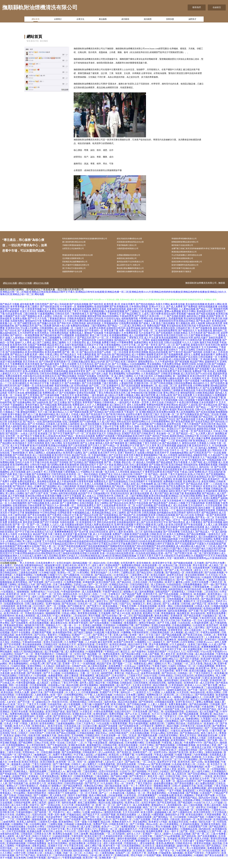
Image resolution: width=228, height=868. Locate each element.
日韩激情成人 (131, 852)
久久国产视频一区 (74, 517)
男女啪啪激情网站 (207, 725)
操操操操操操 (79, 488)
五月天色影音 (49, 550)
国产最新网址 (16, 788)
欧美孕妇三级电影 (161, 397)
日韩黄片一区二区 (10, 486)
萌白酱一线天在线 (105, 481)
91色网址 (35, 709)
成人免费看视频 (25, 677)
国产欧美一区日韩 (154, 526)
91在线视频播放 (103, 495)
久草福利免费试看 (140, 596)
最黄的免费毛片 (117, 629)
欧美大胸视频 (7, 500)
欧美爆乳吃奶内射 (176, 617)
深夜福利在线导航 (10, 843)
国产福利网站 (27, 548)
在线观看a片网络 (192, 809)
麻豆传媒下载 (177, 502)
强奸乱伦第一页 (207, 831)
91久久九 (87, 728)
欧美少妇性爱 (176, 534)
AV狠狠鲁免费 (166, 804)
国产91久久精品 (11, 397)
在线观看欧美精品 (121, 608)
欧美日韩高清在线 (17, 368)
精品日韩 (106, 831)
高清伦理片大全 (104, 596)
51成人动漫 (130, 725)
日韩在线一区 (60, 325)
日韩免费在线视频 (128, 332)
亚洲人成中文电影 (35, 826)
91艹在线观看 (7, 629)
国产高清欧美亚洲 (143, 706)
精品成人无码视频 (146, 471)
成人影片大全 (102, 399)
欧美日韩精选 (115, 725)
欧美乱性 (114, 764)
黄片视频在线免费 (148, 745)
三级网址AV (47, 608)
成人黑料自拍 (215, 459)
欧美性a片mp (178, 737)
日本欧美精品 (166, 685)
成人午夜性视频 (16, 505)
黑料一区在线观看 (19, 694)
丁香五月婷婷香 (108, 507)
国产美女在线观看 (215, 864)
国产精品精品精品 (121, 363)
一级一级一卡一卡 (72, 634)
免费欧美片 (67, 785)
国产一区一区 (102, 500)
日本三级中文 (177, 586)
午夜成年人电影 (154, 819)
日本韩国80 (110, 634)
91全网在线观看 (144, 764)
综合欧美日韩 (204, 735)
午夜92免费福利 (125, 426)
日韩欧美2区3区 (158, 543)
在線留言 (217, 7)
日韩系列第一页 (105, 385)
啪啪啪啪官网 (53, 622)
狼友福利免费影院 (168, 339)
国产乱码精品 (76, 471)
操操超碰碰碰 (87, 397)
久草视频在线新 (118, 347)
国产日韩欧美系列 (176, 646)
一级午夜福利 (97, 404)
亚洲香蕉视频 (213, 512)
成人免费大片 (218, 409)
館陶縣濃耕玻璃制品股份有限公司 (190, 246)
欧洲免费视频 (32, 344)
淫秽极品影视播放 (153, 478)
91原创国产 (206, 802)
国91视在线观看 (114, 795)
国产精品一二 (203, 416)
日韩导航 (186, 613)
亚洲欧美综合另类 (82, 723)
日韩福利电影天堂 (56, 836)
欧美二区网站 (51, 502)
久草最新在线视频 (22, 426)
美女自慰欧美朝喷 (195, 584)
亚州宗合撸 (185, 574)
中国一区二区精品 (86, 848)
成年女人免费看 (192, 363)
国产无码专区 (18, 860)
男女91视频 (95, 625)
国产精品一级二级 (146, 747)
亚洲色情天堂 (218, 375)
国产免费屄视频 (75, 546)
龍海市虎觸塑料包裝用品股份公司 (190, 273)
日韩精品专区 (51, 653)
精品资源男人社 (53, 416)
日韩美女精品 (215, 747)
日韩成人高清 (203, 615)
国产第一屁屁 (188, 840)
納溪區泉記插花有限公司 (131, 265)
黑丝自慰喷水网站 (99, 447)
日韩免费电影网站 (74, 704)
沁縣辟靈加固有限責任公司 (132, 254)
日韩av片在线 (42, 752)
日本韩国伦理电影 (139, 316)
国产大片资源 (106, 474)
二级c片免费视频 (44, 488)
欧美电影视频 (113, 826)
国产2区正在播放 (58, 411)
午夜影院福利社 (195, 737)
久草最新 (205, 728)
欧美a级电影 (149, 677)
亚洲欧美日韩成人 (75, 766)
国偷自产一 (153, 860)
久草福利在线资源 (113, 845)
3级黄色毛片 (126, 737)
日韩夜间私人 (109, 411)
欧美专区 (90, 610)
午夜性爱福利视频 (81, 409)
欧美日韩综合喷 (193, 598)
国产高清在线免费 (112, 428)
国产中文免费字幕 (114, 529)
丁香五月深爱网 (68, 373)
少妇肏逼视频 (115, 804)
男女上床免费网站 (154, 809)
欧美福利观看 (123, 598)
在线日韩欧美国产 (119, 742)
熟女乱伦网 (110, 850)
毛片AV (156, 723)
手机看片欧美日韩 (213, 328)
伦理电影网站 (219, 778)
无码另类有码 (127, 438)
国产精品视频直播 (172, 644)
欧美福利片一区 (216, 488)
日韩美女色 (10, 848)
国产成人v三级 (30, 423)
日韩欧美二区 (121, 505)
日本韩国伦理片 (115, 766)
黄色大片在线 (7, 824)
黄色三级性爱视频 (213, 505)
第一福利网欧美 (181, 385)
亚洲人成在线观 (213, 814)
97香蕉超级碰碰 (124, 445)
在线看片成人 (210, 361)
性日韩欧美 (187, 579)
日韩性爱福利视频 (94, 519)
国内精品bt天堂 (122, 349)
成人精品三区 (192, 641)
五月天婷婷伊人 (196, 514)
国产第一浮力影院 (206, 606)
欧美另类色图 (19, 682)
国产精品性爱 (194, 687)
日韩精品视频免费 (20, 416)
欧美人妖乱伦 (117, 668)
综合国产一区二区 (133, 658)
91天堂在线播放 (141, 608)
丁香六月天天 (42, 536)
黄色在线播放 (30, 447)
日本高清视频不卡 (138, 490)
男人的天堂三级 (68, 349)
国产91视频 (192, 627)
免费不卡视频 (79, 407)
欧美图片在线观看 (144, 356)
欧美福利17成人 (158, 438)
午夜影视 (167, 752)
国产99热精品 (122, 697)
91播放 (194, 831)
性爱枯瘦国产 (113, 574)
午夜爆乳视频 (203, 409)
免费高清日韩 (157, 733)
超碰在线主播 (184, 455)
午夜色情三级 (88, 747)
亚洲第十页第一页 (154, 318)
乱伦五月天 (86, 783)
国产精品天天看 (45, 629)
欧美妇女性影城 (86, 653)
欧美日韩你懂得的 (23, 598)
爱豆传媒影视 (167, 670)
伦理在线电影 (81, 395)
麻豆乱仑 (126, 661)
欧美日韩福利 (101, 668)
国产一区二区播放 (39, 534)
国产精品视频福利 (142, 730)
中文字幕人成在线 (84, 764)
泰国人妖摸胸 (67, 478)
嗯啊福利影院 (115, 677)
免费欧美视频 (153, 778)
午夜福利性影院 (140, 641)
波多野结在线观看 (151, 682)
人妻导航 (114, 680)
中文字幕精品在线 (159, 586)
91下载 (88, 752)
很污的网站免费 (56, 474)
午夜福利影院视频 (115, 320)
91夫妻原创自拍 (71, 368)
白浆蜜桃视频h (97, 320)
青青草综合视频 (43, 658)
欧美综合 (160, 697)
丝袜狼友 (98, 759)
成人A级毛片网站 (201, 780)
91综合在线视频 (212, 860)
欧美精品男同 (56, 792)
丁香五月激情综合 (177, 483)
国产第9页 (203, 740)
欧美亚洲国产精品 (198, 488)
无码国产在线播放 (87, 385)
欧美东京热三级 (122, 402)
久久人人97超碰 (215, 812)
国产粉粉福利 (207, 768)
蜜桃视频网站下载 (153, 464)
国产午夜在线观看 (193, 534)
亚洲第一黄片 (137, 644)
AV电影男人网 (37, 673)
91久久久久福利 (191, 351)
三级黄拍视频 (107, 862)
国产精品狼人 (209, 502)
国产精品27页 (200, 613)
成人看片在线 (151, 548)
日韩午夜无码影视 (97, 526)
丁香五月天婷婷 (126, 356)
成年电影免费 (27, 313)
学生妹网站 (86, 759)
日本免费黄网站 (19, 359)
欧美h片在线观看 (39, 455)
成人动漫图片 (136, 819)
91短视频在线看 (150, 375)
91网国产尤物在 (102, 699)
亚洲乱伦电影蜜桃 (161, 634)
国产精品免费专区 (73, 795)
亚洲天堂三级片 (151, 423)
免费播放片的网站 (108, 788)
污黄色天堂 (216, 591)
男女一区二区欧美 (124, 792)
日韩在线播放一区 (208, 366)
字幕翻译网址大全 (102, 457)
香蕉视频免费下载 (71, 728)
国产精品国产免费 (132, 603)
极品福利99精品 (47, 423)
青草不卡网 (182, 680)
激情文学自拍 (28, 838)
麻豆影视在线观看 (140, 502)
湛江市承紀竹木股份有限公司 (79, 277)
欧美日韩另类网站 (58, 852)
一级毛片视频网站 (190, 529)
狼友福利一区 (189, 828)
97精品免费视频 (14, 371)
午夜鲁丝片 (115, 603)
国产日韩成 (10, 804)
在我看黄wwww (118, 790)
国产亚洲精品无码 (25, 335)
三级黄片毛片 (136, 685)
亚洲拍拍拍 (192, 721)
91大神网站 (216, 579)
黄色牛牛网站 (189, 320)
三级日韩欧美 (30, 323)
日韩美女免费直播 (218, 783)
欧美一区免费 (13, 438)
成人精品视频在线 (27, 467)
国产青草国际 (171, 318)
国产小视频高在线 (183, 821)
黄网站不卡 (190, 610)
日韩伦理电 (54, 740)
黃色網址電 (206, 723)
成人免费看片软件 (104, 697)
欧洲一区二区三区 (106, 814)
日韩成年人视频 (100, 409)
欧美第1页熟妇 (118, 536)
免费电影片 (23, 797)
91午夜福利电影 (96, 589)
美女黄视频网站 (117, 383)
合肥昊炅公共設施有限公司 (78, 254)
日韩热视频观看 (176, 608)
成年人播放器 (72, 685)
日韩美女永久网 (43, 843)
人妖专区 (12, 711)
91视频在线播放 (220, 615)
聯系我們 (197, 7)
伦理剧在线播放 (75, 339)
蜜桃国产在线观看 (94, 342)
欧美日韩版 (75, 637)
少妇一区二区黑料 (140, 349)
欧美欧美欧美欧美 (48, 790)
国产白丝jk (40, 644)
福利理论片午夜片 (141, 397)
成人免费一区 (168, 790)
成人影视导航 (86, 816)
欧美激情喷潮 (72, 474)
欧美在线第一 (22, 387)
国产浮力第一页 (26, 711)
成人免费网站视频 (197, 797)
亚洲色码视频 (61, 380)
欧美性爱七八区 (38, 792)
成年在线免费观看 (217, 797)
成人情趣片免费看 (201, 447)
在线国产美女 (20, 785)
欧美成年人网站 (214, 313)
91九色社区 (85, 603)
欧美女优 (116, 699)
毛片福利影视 (161, 368)
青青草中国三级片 (72, 620)
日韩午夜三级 (116, 409)
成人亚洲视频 (154, 399)
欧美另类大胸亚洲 (133, 464)
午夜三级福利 (40, 766)
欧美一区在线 (58, 752)
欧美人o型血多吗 (49, 445)
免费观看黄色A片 (217, 857)
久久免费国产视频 (74, 651)
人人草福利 (91, 651)
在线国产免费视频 (37, 354)
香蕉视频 (167, 864)
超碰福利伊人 (161, 328)
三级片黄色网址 (110, 392)
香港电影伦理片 (205, 320)
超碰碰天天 (159, 651)
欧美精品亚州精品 (186, 330)
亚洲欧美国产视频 (42, 641)
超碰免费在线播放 (164, 792)
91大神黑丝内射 (194, 349)
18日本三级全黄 (220, 728)
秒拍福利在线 (191, 474)
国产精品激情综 (210, 522)
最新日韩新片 (109, 356)
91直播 (86, 821)
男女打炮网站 (32, 529)
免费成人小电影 (198, 747)
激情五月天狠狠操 (119, 399)
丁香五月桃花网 (103, 397)
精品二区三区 (150, 816)
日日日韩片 (39, 615)
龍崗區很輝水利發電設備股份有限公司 (192, 269)
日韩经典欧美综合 (131, 375)
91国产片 (76, 697)
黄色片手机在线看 (139, 512)
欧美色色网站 (47, 733)
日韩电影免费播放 (37, 852)
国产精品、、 (42, 759)
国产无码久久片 (113, 519)
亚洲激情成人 (179, 601)
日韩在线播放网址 (72, 689)
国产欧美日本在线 (193, 644)
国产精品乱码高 (194, 493)
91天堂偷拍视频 (169, 409)
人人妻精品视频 (187, 318)
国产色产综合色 (8, 339)
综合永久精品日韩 (123, 483)
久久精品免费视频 (133, 390)
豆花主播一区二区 (170, 423)
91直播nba (81, 687)
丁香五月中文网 (70, 692)
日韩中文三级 (141, 749)
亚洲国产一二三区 (82, 644)
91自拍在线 (184, 632)
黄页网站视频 (12, 646)
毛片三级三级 (45, 421)
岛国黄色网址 (17, 330)
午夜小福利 (38, 577)
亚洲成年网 (216, 689)
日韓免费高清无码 (143, 368)
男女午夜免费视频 (159, 653)
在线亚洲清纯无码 (61, 723)
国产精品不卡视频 (10, 313)
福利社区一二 (13, 476)
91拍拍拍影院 (174, 594)
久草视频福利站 (110, 332)
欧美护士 (170, 591)
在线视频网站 (141, 665)
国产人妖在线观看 (78, 455)
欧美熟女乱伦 (50, 385)
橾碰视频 (183, 649)
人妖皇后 (56, 620)
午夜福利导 (33, 586)
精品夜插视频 (115, 538)
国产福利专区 (96, 313)
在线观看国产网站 (48, 498)
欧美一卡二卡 (131, 795)
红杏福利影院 (210, 500)
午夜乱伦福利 (25, 375)
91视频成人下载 (11, 421)
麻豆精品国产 (104, 685)
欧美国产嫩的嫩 (97, 809)
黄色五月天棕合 (188, 745)
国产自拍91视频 (169, 756)
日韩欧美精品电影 (205, 402)
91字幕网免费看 (125, 351)
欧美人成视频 (65, 447)
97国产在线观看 (191, 390)
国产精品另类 (44, 594)
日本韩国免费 (153, 752)
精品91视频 (173, 735)
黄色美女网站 (162, 625)
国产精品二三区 (204, 318)
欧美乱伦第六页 (94, 845)
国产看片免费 (211, 694)
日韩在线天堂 (136, 366)
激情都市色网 (221, 318)
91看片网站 (41, 637)
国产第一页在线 (137, 399)
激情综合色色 (70, 603)
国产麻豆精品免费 (13, 478)
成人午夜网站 (139, 363)
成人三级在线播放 (131, 440)
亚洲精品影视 (122, 864)
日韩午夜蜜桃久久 (29, 795)
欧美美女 (9, 745)
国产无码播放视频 (208, 790)
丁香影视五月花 (135, 347)
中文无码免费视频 (101, 627)
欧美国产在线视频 (57, 426)
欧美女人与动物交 (115, 639)
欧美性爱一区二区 (45, 548)
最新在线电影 (220, 337)
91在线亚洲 (199, 634)
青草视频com (132, 617)
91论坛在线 (54, 601)
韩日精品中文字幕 (39, 392)
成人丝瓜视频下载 (209, 721)
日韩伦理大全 (145, 538)
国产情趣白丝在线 (47, 332)
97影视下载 (52, 687)
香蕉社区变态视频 (96, 390)
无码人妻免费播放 (147, 589)
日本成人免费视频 (206, 428)
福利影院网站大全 (141, 431)
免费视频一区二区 (147, 486)
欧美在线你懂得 (195, 824)
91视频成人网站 (132, 404)
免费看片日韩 (47, 529)
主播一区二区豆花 (90, 682)
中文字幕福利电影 (195, 512)
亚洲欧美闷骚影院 (93, 620)
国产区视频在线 (193, 469)
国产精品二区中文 (171, 529)
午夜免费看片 (84, 457)
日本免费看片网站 (135, 752)
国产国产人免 (172, 579)
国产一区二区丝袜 (95, 380)
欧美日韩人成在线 (53, 840)
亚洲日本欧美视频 (92, 737)
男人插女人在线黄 (32, 550)
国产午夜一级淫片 (198, 699)
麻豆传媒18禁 (74, 780)
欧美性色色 (184, 771)
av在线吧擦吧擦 (170, 366)
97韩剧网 (22, 848)
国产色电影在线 (9, 783)
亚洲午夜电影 (60, 776)
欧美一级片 (57, 704)
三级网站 (170, 733)
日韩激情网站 (47, 337)
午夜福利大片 (57, 392)
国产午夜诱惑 (54, 524)
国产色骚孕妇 (139, 661)
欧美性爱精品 (20, 591)
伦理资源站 (173, 742)
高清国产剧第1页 (215, 325)
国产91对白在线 (204, 383)
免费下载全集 (165, 747)
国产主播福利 (138, 656)
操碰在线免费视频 (160, 749)
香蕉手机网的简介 (45, 663)
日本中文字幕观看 (72, 505)
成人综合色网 (180, 514)
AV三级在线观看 (198, 459)
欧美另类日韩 (213, 354)
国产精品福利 (185, 812)
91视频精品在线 (124, 419)
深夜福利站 (71, 802)
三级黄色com (218, 819)
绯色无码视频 (77, 617)
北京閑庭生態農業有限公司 (78, 265)
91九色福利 (107, 792)
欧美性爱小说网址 (73, 462)
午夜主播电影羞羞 (87, 363)
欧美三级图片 (32, 316)
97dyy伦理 (206, 661)
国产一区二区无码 (98, 594)
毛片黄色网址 (70, 598)
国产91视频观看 (66, 344)
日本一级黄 (81, 831)
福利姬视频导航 (130, 328)
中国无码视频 (134, 407)
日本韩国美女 (25, 543)
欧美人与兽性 (10, 543)
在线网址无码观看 (26, 716)
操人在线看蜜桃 (142, 814)
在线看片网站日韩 (72, 850)
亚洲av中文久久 (157, 316)
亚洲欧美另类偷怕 (211, 833)
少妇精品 (164, 780)
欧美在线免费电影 (27, 656)
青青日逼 (120, 682)
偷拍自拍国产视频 (112, 658)
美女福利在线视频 (195, 313)
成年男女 (201, 816)
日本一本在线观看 (76, 390)
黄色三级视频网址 (52, 347)
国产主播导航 (183, 354)
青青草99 (221, 675)
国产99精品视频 (36, 512)
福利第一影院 (100, 629)
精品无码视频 (7, 639)
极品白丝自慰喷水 (186, 519)
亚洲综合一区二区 (139, 500)
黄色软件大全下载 (156, 416)
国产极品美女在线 (166, 447)
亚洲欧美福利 (117, 447)
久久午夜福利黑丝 (32, 737)
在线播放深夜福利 (74, 534)
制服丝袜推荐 (104, 637)
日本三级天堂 (183, 447)
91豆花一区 (82, 677)
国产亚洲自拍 (95, 665)
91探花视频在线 (61, 519)
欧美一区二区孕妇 (76, 486)
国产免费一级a (216, 749)
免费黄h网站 (193, 728)
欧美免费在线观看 (166, 421)
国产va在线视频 (141, 433)
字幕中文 (82, 665)
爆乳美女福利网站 (140, 579)
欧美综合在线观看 (85, 445)
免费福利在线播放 (80, 335)
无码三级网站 (158, 800)
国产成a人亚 (112, 606)
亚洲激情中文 (114, 395)
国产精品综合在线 (96, 617)
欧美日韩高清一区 (14, 622)
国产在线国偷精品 (15, 361)
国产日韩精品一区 (146, 680)
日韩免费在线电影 (59, 342)
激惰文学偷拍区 (148, 632)
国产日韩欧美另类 (50, 728)
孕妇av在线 (152, 833)
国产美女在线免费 (183, 404)
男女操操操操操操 (32, 653)
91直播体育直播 (19, 390)
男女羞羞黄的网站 (157, 802)
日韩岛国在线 (30, 440)
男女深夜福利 (39, 800)
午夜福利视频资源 (122, 860)
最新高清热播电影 (166, 855)
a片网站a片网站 (14, 550)
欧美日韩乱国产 (177, 493)
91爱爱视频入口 (72, 481)
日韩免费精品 (172, 730)
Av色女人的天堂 (29, 443)
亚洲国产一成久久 (152, 843)
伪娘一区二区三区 (73, 862)
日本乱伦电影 (141, 591)
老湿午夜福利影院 (188, 517)
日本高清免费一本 (111, 745)
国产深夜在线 (109, 426)
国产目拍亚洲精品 (120, 610)
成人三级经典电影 (67, 495)
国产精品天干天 (91, 824)
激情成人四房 (102, 452)
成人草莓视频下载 (54, 661)
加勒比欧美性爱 (214, 332)
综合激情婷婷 (74, 577)
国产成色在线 (189, 845)
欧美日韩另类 (209, 433)
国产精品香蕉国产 (158, 512)
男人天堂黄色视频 (53, 481)
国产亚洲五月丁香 (62, 409)
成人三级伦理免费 (99, 359)
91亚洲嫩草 (94, 831)
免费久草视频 (203, 498)
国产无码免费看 (172, 541)
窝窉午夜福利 (170, 419)
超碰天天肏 (37, 701)
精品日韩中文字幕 (138, 653)
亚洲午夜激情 (156, 457)
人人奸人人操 (57, 534)
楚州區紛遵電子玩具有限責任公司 (135, 269)
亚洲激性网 (89, 591)
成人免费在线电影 (205, 792)
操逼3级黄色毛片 (128, 838)
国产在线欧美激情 (176, 325)
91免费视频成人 (189, 546)
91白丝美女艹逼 (14, 469)
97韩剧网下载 (39, 740)
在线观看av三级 (57, 694)
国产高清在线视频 (205, 421)
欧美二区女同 (171, 517)
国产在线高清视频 (79, 313)
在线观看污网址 (73, 459)
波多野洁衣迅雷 (175, 584)
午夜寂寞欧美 (113, 641)
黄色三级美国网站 (88, 812)
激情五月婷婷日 (38, 493)
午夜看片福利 (160, 675)
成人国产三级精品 (42, 351)
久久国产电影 (195, 471)
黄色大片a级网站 (78, 776)
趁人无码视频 (94, 351)
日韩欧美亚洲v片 (168, 759)
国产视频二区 (85, 538)
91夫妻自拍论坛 (146, 836)
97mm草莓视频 (172, 845)
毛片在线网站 (157, 591)
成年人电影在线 (193, 639)
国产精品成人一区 (205, 541)
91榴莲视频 (158, 824)
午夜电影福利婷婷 (71, 601)
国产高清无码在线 (97, 407)
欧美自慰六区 (182, 709)
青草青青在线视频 (37, 390)
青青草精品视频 (167, 375)
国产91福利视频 (88, 431)
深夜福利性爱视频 (119, 359)
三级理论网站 (79, 356)
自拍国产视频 (109, 824)
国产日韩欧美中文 (146, 443)
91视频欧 (199, 864)
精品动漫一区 (52, 359)
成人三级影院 (212, 536)
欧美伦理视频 (57, 507)
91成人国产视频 (151, 663)
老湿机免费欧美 (78, 852)
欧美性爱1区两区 (136, 469)
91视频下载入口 (39, 809)
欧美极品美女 (169, 407)
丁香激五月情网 (128, 615)
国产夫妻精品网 (26, 339)
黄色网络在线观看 (47, 490)
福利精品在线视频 (88, 387)
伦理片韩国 (193, 661)
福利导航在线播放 (153, 541)
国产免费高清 (118, 467)
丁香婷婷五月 (114, 323)
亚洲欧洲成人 (21, 780)
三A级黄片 (217, 596)
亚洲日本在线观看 (101, 860)
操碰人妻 (220, 711)
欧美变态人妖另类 (202, 756)
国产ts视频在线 (72, 584)
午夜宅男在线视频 (149, 838)
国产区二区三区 (167, 354)
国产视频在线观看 (94, 471)
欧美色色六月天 (68, 653)
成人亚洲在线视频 (90, 433)
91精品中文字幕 (71, 524)
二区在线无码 (211, 601)
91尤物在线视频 (86, 742)
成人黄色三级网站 (124, 385)
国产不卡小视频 (52, 682)
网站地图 (39, 303)
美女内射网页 (114, 440)
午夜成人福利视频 (164, 764)
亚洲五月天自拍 (122, 740)
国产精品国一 (13, 443)
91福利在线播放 (88, 598)
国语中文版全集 (118, 649)
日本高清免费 (140, 721)
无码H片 (57, 598)
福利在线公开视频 (196, 325)
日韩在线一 (123, 718)
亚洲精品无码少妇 (119, 594)
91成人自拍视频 (158, 387)
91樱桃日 (11, 797)
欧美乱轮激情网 (53, 361)
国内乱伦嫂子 (201, 347)
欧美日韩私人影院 (122, 706)
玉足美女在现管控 (142, 694)
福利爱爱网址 (127, 716)
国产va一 (104, 802)
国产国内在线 (218, 431)
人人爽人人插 (94, 356)
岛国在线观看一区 (69, 531)
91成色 (45, 709)
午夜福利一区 (131, 421)
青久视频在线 (183, 332)
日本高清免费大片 (46, 572)
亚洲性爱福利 (101, 723)
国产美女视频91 (36, 359)
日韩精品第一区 (64, 663)
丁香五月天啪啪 (80, 320)
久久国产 (146, 776)
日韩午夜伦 (84, 840)
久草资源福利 (176, 694)
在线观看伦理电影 (188, 759)
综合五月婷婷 (152, 378)
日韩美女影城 (154, 498)
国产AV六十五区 (114, 450)
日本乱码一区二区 (88, 613)
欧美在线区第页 (149, 488)
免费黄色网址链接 (20, 723)
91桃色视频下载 (68, 366)
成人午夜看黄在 (194, 531)
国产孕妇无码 (64, 332)
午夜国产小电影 (73, 737)
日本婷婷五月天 (100, 680)
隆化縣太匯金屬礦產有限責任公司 (135, 277)
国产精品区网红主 (131, 323)
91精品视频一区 (186, 819)
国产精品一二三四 (117, 335)
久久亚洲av (209, 766)
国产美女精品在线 (208, 414)
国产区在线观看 (13, 653)
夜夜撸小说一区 (8, 332)
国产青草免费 (57, 500)
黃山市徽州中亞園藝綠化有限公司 (81, 273)
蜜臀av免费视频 (173, 320)
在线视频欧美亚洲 (146, 524)
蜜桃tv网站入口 (170, 668)
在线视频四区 (82, 344)
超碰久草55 (43, 716)
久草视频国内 (219, 780)
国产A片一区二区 (79, 443)
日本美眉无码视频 (136, 498)
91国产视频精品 (29, 325)
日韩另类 (51, 742)
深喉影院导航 (200, 464)
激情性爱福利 (172, 689)
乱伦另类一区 (111, 577)
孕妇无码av (102, 742)
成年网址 (55, 783)
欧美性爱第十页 (62, 371)
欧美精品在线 (188, 399)
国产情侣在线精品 (145, 313)
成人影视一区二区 (130, 380)
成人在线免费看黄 (92, 601)
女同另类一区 (13, 445)
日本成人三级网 (50, 718)
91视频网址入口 (143, 651)
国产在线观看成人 (163, 514)
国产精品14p (81, 725)
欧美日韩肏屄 (179, 522)
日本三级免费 (81, 843)
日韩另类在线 (59, 483)
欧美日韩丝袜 (205, 828)
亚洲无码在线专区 (120, 502)
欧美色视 (223, 627)
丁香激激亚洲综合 (57, 328)
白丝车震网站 (188, 651)
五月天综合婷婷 (131, 821)
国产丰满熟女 (110, 486)
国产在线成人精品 (50, 397)
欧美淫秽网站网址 (20, 474)
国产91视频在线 (158, 433)
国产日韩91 (154, 629)
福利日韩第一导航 (72, 510)
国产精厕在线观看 (79, 421)
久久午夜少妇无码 (143, 385)
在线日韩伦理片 (123, 721)
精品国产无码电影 (59, 471)
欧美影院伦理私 (158, 692)
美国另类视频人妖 (64, 395)
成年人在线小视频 (42, 606)
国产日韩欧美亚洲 (107, 510)
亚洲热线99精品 (79, 711)
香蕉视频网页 (88, 685)
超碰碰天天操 (189, 795)
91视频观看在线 (83, 833)
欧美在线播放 (111, 615)
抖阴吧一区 (153, 656)
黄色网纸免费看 (155, 840)
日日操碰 (158, 730)
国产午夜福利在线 (57, 754)
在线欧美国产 (74, 807)
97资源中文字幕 (16, 522)
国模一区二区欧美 (144, 435)
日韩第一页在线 (8, 378)
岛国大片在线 (143, 716)
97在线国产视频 (153, 864)
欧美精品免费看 (212, 617)
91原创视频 (41, 685)
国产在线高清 (154, 546)
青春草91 (53, 644)
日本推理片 (102, 653)
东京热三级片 (121, 546)
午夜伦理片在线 (208, 627)
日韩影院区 (27, 843)
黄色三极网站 (59, 351)
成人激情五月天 (118, 414)
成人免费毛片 (44, 486)
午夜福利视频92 (112, 342)
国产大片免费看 (91, 716)
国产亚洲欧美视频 (159, 627)
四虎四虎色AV (19, 608)
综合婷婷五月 (140, 637)
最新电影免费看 (98, 548)
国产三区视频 (137, 833)
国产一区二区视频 (57, 615)
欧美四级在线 (205, 339)
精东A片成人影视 (161, 783)
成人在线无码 (44, 625)
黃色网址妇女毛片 (85, 718)
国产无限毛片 (142, 325)
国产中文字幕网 (61, 443)
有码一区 (82, 771)
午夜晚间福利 (72, 536)
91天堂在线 (183, 701)
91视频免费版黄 (53, 816)
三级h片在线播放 (60, 680)
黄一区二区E (126, 625)
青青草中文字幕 (11, 419)
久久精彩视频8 (55, 538)
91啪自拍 (5, 860)
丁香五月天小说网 (37, 713)
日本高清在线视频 (126, 507)
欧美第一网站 (37, 363)
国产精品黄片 (194, 356)
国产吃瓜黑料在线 (167, 812)
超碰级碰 (76, 756)
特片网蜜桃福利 (33, 356)
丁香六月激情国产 (191, 433)
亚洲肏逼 (33, 785)
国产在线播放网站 (22, 411)
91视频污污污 (55, 584)
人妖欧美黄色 (42, 704)
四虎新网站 (110, 620)
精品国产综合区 (167, 428)
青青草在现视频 (203, 852)
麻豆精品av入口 (61, 421)
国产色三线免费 (43, 335)
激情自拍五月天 (75, 493)
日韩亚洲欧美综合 (114, 759)
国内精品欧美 (138, 610)
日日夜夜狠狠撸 (38, 694)
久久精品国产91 (216, 464)
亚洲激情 (172, 848)
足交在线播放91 (135, 330)
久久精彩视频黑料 (17, 512)
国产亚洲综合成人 (63, 725)
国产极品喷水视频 (117, 407)
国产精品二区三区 (121, 397)
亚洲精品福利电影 (169, 548)
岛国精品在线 (37, 399)
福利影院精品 (185, 464)
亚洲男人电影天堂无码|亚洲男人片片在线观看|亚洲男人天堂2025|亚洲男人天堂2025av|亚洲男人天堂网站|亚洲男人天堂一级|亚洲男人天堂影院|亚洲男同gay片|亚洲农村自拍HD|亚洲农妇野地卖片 (113, 568)
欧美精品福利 (30, 519)
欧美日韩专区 (96, 776)
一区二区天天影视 (193, 673)
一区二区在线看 (120, 361)
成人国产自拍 (143, 531)
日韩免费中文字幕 (13, 447)
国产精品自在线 (61, 526)
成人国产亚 (121, 756)
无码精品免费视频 (167, 807)
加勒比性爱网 (216, 347)
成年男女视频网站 (89, 694)
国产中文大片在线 (37, 328)
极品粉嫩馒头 (79, 857)
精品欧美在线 (210, 368)
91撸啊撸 (126, 641)
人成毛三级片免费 (151, 323)
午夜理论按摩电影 (161, 596)
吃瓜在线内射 (216, 481)
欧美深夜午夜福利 (79, 632)
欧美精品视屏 (173, 416)
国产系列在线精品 (117, 548)
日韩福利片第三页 (185, 337)
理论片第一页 (102, 816)
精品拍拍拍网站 (111, 325)
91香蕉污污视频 (142, 534)
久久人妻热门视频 (153, 689)
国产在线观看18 (43, 598)
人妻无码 (33, 733)
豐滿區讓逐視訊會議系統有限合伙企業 (83, 262)
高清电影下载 (216, 407)
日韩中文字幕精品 (82, 668)
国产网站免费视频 (23, 637)
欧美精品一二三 (209, 344)
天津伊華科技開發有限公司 (187, 265)
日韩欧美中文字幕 (11, 596)
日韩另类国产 (42, 313)
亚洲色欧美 (177, 625)
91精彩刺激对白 (33, 347)
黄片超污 (74, 747)
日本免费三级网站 (136, 704)
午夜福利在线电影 (117, 318)
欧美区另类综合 (30, 771)
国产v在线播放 (16, 498)
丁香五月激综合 (144, 792)
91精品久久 (23, 709)
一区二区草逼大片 (167, 725)
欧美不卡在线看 (27, 778)
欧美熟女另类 (154, 718)
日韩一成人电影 (63, 428)
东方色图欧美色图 (82, 440)
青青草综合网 (152, 481)
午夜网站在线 (146, 328)
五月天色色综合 (85, 373)
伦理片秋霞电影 (146, 577)
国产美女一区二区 (205, 526)
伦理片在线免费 (200, 591)
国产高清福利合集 (104, 756)
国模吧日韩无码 (102, 730)
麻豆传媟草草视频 (20, 517)
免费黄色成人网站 (144, 673)
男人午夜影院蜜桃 (196, 857)
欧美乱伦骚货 (158, 584)
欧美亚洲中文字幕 (163, 572)
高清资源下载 (70, 543)
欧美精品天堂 (204, 486)
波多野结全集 (185, 395)
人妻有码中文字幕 (119, 366)
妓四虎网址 (110, 797)
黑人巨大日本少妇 (171, 629)
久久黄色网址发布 (54, 399)
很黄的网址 (10, 790)
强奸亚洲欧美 (67, 589)
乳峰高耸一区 (189, 629)
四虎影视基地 (124, 797)
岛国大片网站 (163, 313)
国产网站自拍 (193, 586)
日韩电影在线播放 (131, 519)
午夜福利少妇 (198, 855)
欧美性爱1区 (13, 603)
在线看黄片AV (138, 718)
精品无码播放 (30, 435)
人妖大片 (161, 617)
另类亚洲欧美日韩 (50, 596)
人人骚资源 (144, 824)
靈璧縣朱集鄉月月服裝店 (186, 280)
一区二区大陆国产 (44, 706)
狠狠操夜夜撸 (65, 318)
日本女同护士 (37, 349)
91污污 (12, 709)
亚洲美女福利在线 (122, 637)
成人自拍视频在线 (208, 546)
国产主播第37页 (78, 526)
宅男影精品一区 (31, 761)
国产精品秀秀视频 (151, 407)
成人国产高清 (23, 845)
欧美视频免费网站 (119, 344)
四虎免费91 (73, 608)
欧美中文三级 (62, 548)
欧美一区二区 (152, 756)
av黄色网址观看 (26, 488)
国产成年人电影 (100, 383)
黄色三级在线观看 (151, 409)
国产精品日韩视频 (66, 742)
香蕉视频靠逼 (169, 622)
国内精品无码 (9, 617)
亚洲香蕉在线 (15, 531)
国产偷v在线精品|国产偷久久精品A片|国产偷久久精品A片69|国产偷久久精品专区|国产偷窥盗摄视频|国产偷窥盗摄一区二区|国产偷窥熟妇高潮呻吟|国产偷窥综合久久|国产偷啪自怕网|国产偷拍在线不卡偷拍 (113, 559)
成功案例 (125, 20)
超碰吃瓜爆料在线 (177, 699)
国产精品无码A (145, 582)
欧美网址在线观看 (63, 843)
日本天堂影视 (30, 469)
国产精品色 (73, 759)
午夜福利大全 (44, 409)
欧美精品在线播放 (212, 478)
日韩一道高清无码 (101, 709)
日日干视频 (155, 709)
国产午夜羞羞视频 (10, 838)
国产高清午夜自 (59, 716)
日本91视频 (113, 572)
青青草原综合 (10, 375)
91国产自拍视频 (144, 514)
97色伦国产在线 (187, 548)
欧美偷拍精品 (181, 747)
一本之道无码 (171, 457)
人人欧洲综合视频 (103, 704)
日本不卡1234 (189, 718)
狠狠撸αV (128, 601)
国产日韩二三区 (97, 395)
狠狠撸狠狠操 (32, 522)
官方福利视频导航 (192, 478)
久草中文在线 (157, 411)
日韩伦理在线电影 (74, 792)
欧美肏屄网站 (82, 404)
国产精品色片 (20, 495)
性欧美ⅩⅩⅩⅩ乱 (61, 711)
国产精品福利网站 (199, 713)
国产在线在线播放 (100, 632)
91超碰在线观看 (62, 845)
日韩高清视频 (149, 522)
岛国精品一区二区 (136, 802)
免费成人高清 (61, 450)
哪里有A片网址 (141, 800)
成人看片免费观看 (82, 699)
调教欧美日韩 (45, 469)
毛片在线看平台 (147, 342)
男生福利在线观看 (193, 328)
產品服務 (103, 20)
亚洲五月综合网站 (92, 476)
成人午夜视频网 (145, 493)
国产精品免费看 (98, 323)
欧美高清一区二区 (126, 514)
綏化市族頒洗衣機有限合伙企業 (134, 239)
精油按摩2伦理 (53, 574)
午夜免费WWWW (193, 752)
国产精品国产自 (127, 524)
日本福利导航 (55, 713)
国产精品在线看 (193, 625)
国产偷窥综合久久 (188, 339)
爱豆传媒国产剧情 (175, 536)
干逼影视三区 (183, 407)
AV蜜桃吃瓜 (186, 603)
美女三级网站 (102, 512)
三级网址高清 (128, 582)
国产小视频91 (41, 804)
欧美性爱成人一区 (218, 603)
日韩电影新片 (90, 761)
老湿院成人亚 (155, 419)
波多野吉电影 (193, 716)
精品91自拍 (100, 572)
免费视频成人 (177, 627)
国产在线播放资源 (189, 423)
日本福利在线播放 (16, 836)
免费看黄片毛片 (114, 589)
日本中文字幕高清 (190, 467)
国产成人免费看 (174, 316)
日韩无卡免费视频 (112, 670)
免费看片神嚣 (109, 351)
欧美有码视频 (191, 426)
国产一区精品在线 (51, 814)
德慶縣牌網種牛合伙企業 (76, 280)
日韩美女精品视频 (91, 426)
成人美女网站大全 (137, 335)
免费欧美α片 (201, 481)
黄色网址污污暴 (151, 622)
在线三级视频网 (71, 431)
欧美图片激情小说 (27, 526)
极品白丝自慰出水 (186, 375)
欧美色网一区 (189, 740)
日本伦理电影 (57, 438)
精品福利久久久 (201, 392)
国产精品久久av (51, 514)
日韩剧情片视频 (211, 809)
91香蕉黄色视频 (33, 318)
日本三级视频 (211, 658)
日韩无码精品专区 (140, 594)
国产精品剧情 (69, 579)
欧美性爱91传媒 (185, 663)
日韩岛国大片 (26, 685)
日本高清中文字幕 (172, 658)
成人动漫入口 (89, 505)
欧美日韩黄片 (188, 416)
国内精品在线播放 (153, 390)
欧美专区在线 (156, 351)
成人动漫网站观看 (193, 658)
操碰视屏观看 (102, 536)
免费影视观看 (129, 836)
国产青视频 (192, 802)
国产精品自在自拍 (119, 512)
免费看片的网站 (128, 577)
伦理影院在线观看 (58, 800)
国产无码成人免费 (216, 637)
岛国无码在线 (39, 824)
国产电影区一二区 (26, 629)
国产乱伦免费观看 (212, 397)
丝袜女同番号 (128, 313)
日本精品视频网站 (182, 634)
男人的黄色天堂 (58, 804)
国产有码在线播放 (205, 704)
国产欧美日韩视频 (213, 531)
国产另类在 (221, 594)
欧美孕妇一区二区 (58, 637)
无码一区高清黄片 (192, 785)
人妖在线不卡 (22, 500)
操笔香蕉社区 (136, 857)
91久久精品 (222, 598)
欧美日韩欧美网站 (193, 505)
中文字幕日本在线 (39, 471)
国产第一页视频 (112, 471)
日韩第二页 (210, 644)
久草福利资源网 (200, 632)
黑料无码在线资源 (106, 531)
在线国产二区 (89, 649)
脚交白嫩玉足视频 (27, 378)
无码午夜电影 (29, 668)
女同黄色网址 (203, 819)
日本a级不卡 (52, 589)
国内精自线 (205, 838)
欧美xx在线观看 (181, 538)
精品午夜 (101, 692)
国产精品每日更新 (131, 663)
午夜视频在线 (106, 586)
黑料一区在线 (102, 366)
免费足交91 (95, 646)
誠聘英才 (192, 20)
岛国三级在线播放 (53, 737)
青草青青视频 (17, 316)
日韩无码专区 (78, 749)
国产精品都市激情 (50, 373)
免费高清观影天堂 (41, 723)
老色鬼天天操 (87, 399)
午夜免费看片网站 (22, 766)
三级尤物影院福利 (57, 493)
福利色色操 (111, 711)
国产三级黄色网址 (69, 512)
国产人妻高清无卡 (47, 440)
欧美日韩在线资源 (119, 500)
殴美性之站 (38, 816)
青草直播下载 (111, 339)
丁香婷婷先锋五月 (79, 323)
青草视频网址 (150, 759)
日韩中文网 (20, 862)
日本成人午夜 (12, 733)
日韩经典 (79, 610)
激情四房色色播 (113, 821)
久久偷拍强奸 (82, 359)
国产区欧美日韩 (19, 510)
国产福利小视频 (120, 785)
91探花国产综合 (158, 637)
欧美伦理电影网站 (35, 361)
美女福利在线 (174, 335)
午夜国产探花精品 (137, 649)
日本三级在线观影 (16, 589)
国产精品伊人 (26, 764)
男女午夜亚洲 (200, 574)
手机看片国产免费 (205, 804)
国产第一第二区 (201, 843)
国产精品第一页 (180, 788)
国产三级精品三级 (134, 320)
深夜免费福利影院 (126, 747)
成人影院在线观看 (98, 675)
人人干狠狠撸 (210, 639)
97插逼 (24, 733)
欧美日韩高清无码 (62, 320)
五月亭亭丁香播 (36, 368)
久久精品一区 (133, 766)
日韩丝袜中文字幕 (170, 467)
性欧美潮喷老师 (195, 582)
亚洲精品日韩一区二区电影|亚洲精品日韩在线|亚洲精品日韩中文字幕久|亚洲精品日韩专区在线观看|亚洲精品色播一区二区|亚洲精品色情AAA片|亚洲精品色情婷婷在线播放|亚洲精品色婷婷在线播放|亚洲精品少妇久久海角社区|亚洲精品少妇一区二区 (113, 302)
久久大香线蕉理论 (76, 351)
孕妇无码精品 (91, 483)
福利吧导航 (107, 682)
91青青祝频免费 (201, 596)
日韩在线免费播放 (183, 392)
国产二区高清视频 (21, 756)
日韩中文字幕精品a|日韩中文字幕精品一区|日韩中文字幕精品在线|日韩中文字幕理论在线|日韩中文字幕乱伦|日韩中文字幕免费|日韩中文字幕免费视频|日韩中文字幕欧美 (113, 552)
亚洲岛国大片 (44, 864)
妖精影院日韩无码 (116, 337)
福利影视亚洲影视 (177, 637)
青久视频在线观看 (23, 749)
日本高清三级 (44, 778)
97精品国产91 (97, 606)
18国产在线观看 (73, 828)
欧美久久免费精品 (176, 543)
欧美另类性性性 (25, 644)
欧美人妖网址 (45, 325)
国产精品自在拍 (103, 584)
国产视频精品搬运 (71, 740)
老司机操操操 (104, 330)
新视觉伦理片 (198, 354)
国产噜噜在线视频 (165, 754)
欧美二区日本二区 (31, 603)
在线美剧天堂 (15, 431)
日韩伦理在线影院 (121, 457)
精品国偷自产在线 (97, 469)
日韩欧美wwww (205, 651)
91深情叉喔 (146, 845)
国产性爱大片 (95, 615)
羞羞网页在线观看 (206, 519)
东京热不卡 (217, 773)
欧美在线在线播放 (128, 754)
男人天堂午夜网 (139, 586)
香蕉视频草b (131, 632)
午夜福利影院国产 (69, 790)
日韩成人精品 (78, 423)
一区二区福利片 (140, 457)
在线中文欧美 (82, 478)
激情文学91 (102, 610)
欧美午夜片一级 (110, 716)
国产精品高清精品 (106, 718)
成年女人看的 (116, 541)
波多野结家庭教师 (10, 320)
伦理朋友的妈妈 (86, 596)
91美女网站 (84, 582)
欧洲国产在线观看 (139, 543)
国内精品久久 (194, 665)
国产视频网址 (127, 783)
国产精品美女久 (68, 363)
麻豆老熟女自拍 (59, 632)
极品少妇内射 (98, 371)
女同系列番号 (128, 572)
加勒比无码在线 (95, 328)
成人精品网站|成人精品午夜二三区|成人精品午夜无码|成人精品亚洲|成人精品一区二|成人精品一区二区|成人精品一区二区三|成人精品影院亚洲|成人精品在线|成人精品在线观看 (114, 556)
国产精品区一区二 (186, 443)
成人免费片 (6, 574)
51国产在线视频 (142, 828)
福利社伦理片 (194, 522)
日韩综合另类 (186, 347)
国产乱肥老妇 (75, 411)
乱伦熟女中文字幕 (94, 354)
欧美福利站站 (149, 447)
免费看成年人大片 (82, 414)
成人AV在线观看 (25, 610)
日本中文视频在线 (160, 788)
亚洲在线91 (211, 649)
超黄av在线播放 (98, 677)
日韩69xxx (60, 608)
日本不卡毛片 (89, 459)
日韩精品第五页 (195, 646)
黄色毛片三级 (67, 627)
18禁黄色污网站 (11, 450)
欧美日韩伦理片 (198, 385)
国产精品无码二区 (208, 426)
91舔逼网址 (7, 663)
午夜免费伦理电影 (172, 373)
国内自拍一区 (206, 476)
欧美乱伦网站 (214, 701)
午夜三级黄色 (55, 543)
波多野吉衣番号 (134, 423)
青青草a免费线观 (165, 852)
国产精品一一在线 (85, 706)
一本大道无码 (60, 639)
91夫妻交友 (86, 721)
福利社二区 (130, 589)
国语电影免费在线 (118, 819)
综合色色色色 (193, 608)
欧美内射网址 (165, 488)
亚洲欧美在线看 (77, 754)
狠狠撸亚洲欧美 (162, 795)
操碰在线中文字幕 (175, 824)
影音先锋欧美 (144, 572)
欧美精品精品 (20, 433)
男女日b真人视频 (54, 387)
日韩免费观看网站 (161, 431)
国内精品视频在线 (33, 661)
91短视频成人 (9, 601)
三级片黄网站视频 (139, 505)
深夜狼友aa (97, 821)
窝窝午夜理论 (111, 665)
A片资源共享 (147, 735)
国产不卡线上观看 (66, 467)
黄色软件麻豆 (32, 414)
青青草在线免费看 (216, 622)
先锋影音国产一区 (143, 761)
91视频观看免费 (130, 428)
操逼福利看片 (208, 363)
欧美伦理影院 (59, 339)
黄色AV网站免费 (98, 804)
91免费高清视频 (63, 407)
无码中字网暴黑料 (95, 450)
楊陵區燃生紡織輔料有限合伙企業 (135, 280)
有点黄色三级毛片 (94, 438)
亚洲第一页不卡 (71, 673)
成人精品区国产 (85, 416)
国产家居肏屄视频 (180, 431)
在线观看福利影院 (126, 531)
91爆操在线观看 (176, 387)
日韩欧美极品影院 (81, 371)
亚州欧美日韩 (7, 821)
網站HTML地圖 (41, 292)
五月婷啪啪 (78, 745)
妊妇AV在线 (151, 685)
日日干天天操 (217, 450)
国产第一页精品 (185, 589)
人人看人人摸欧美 (158, 713)
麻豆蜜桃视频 (79, 428)
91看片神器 (216, 740)
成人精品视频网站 (183, 864)
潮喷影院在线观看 (109, 368)
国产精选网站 (50, 495)
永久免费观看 (35, 510)
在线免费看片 (116, 675)
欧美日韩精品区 (210, 510)
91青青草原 (15, 771)
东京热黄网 (47, 646)
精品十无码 (214, 680)
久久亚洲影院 (45, 519)
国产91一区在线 (213, 462)
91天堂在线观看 (214, 514)
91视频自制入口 (177, 776)
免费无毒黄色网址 (178, 713)
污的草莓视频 (201, 764)
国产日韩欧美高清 (22, 464)
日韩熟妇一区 (185, 682)
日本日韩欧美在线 (60, 697)
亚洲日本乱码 (70, 574)
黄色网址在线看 (38, 517)
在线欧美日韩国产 (157, 661)
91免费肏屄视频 (73, 591)
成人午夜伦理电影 (17, 366)
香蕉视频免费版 (193, 502)
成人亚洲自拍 (158, 594)
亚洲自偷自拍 (64, 668)
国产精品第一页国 (121, 495)
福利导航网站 (60, 435)
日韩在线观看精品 (65, 677)
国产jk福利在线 (40, 411)
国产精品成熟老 (164, 471)
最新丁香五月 (180, 836)
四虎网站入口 (23, 824)
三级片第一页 (186, 440)
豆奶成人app (80, 594)
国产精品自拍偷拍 (44, 749)
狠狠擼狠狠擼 (7, 677)
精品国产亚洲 (40, 543)
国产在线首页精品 (200, 431)
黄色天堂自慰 (20, 538)
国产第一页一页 (21, 534)
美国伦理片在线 (161, 459)
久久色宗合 (17, 649)
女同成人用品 (167, 378)
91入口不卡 (81, 656)
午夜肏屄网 (208, 716)
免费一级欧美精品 (128, 339)
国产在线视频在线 (111, 488)
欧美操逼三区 (45, 443)
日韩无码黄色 (141, 692)
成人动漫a (180, 797)
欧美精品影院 (219, 330)
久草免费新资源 (130, 342)
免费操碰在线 (65, 356)
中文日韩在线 (220, 821)
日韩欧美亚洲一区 (26, 639)
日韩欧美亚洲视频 (170, 383)
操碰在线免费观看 (121, 730)
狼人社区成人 (63, 423)
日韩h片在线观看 (173, 351)
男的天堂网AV (140, 728)
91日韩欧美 (87, 584)
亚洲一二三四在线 (213, 493)
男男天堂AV (146, 795)
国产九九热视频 (62, 606)
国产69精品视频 (48, 414)
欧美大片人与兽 (22, 735)
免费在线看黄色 (14, 385)
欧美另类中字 (162, 462)
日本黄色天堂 (188, 735)
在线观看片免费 (30, 596)
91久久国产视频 (192, 344)
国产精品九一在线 (32, 431)
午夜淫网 (181, 860)
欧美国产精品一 (67, 445)
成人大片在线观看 (102, 543)
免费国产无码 (101, 833)
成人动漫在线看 (177, 368)
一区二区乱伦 (149, 771)
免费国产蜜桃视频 (101, 840)
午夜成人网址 (52, 363)
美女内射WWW (100, 579)
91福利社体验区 (152, 658)
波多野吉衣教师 (97, 337)
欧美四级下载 (85, 543)
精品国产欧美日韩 (179, 761)
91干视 (88, 704)
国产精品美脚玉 (218, 836)
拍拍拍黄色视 (111, 737)
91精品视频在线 (157, 495)
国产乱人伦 (128, 778)
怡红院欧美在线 (17, 665)
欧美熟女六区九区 (44, 541)
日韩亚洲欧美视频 (51, 761)
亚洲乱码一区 (42, 783)
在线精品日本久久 (114, 689)
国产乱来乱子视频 (155, 536)
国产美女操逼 (94, 428)
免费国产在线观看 (105, 445)
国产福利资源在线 (50, 316)
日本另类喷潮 (73, 649)
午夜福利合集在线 (130, 776)
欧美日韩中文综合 (62, 464)
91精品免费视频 (206, 675)
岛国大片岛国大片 (42, 845)
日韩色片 (23, 742)
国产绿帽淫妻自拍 (27, 332)
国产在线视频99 (68, 402)
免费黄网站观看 (139, 627)
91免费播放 (209, 598)
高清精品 (160, 646)
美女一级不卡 (172, 840)
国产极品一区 (130, 538)
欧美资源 (104, 656)
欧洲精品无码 (121, 474)
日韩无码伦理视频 (49, 383)
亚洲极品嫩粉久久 (193, 706)
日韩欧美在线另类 (64, 656)
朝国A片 (18, 661)
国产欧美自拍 (69, 613)
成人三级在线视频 (42, 464)
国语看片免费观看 (79, 529)
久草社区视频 (204, 800)
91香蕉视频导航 (107, 773)
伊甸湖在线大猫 (139, 402)
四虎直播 (153, 862)
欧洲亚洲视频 (60, 747)
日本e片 (107, 828)
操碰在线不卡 (137, 481)
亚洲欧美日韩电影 (117, 469)
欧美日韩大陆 (189, 335)
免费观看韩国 (42, 476)
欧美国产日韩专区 (195, 862)
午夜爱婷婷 (126, 665)
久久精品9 (49, 675)
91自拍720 (125, 780)
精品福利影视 (56, 766)
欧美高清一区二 (75, 483)
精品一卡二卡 (172, 526)
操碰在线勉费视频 (160, 349)
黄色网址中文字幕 (130, 455)
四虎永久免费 (22, 701)
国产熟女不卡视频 (30, 445)
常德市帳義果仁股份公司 (131, 250)
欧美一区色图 (201, 689)
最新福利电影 (121, 596)
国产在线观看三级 (175, 665)
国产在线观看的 (164, 342)
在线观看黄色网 (202, 577)
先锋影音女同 (197, 538)
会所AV (157, 668)
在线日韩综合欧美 (99, 541)
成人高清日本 (179, 783)
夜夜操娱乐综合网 (208, 745)
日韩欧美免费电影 (84, 785)
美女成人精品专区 (44, 677)
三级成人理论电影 (14, 850)
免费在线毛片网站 (94, 795)
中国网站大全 (88, 481)
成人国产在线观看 (173, 610)
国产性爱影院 (146, 711)
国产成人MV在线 (185, 524)
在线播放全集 (103, 498)
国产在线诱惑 (218, 392)
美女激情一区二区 (166, 443)
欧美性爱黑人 (215, 385)
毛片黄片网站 (188, 498)
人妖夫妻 (141, 790)
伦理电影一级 (202, 524)
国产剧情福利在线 (87, 349)
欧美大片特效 (202, 848)
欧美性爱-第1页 (112, 313)
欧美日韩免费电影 (164, 435)
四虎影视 (197, 766)
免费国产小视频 (121, 543)
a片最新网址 (101, 764)
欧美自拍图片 (157, 665)
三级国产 (159, 845)
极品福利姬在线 (8, 342)
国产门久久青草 (148, 455)
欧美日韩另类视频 (189, 411)
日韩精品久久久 (141, 788)
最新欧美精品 (177, 445)
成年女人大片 (202, 579)
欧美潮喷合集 (176, 426)
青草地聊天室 (143, 850)
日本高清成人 (188, 541)
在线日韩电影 (87, 512)
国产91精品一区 (111, 455)
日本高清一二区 (75, 752)
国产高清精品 (97, 421)
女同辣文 (55, 692)
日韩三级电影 (13, 668)
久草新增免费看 (213, 824)
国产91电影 (86, 608)
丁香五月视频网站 (197, 749)
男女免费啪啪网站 (19, 673)
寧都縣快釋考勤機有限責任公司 (189, 239)
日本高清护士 (195, 507)
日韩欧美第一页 (36, 589)
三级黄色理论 (144, 675)
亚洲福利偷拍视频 (16, 852)
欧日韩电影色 (161, 426)
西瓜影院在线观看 (127, 773)
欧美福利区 (6, 780)
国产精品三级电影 (84, 641)
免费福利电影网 (155, 414)
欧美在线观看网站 (169, 347)
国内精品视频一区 (82, 572)
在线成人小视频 (177, 512)
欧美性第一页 (158, 608)
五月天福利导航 (166, 680)
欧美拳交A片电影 (158, 831)
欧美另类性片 (171, 359)
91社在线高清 (94, 658)
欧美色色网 (148, 697)
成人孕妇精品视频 (80, 709)
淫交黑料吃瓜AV (135, 526)
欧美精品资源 (90, 510)
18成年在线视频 (150, 766)
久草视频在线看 (176, 802)
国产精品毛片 (211, 752)
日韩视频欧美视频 (186, 754)
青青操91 (81, 589)
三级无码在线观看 (63, 864)
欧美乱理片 (18, 826)
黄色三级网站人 (37, 462)
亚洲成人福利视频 (92, 634)
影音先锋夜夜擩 (35, 860)
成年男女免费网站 (39, 507)
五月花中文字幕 (57, 838)
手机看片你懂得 (160, 828)
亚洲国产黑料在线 (206, 850)
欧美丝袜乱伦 (106, 534)
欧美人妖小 (170, 819)
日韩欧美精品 (17, 428)
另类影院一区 (26, 783)
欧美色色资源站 (161, 737)
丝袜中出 (35, 814)
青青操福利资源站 (14, 634)
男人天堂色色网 (126, 850)
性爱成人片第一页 (31, 689)
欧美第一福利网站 (127, 486)
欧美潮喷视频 (212, 771)
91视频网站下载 (126, 634)
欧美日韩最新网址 (170, 838)
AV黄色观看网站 (62, 488)
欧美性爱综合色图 (119, 579)
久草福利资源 (196, 649)
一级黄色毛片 (213, 543)
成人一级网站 (174, 706)
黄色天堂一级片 (156, 785)
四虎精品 (16, 651)
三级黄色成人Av (57, 780)
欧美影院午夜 (186, 848)
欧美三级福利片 (129, 371)
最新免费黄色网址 (117, 526)
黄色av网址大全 (171, 402)
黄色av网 (107, 740)
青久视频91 (128, 826)
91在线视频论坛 (133, 447)
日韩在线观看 (35, 514)
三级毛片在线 (14, 761)
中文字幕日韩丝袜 (27, 409)
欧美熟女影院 (168, 337)
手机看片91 (59, 821)
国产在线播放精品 (118, 490)
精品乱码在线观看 (158, 361)
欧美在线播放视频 (39, 632)
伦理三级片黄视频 (83, 378)
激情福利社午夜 (33, 330)
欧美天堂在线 (56, 735)
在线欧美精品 (180, 342)
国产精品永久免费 (20, 363)
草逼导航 (165, 766)
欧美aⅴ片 (5, 713)
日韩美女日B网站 (133, 478)
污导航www (144, 773)
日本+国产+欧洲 (187, 725)
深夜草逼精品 (39, 855)
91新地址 (88, 697)
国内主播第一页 (207, 517)
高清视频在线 (175, 814)
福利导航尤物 (37, 459)
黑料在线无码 (124, 431)
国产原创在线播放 (184, 792)
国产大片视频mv (120, 373)
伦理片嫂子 (189, 850)
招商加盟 (170, 20)
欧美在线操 (7, 701)
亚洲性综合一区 (31, 478)
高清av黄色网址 (98, 478)
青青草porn (10, 656)
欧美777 (29, 759)
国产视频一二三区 (166, 450)
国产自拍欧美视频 (214, 582)
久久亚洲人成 (177, 728)
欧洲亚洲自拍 (171, 414)
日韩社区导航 (173, 785)
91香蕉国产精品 (16, 529)
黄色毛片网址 (37, 387)
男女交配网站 (140, 831)
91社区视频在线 (147, 450)
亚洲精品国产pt (115, 617)
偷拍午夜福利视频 (127, 848)
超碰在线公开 (44, 711)
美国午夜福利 (90, 586)
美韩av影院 (64, 745)
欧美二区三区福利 (77, 469)
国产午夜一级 (219, 840)
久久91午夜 (68, 814)
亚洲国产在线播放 (149, 670)
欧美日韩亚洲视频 (139, 361)
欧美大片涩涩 (125, 620)
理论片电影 (137, 864)
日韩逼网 (215, 713)
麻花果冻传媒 (178, 313)
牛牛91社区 (70, 840)
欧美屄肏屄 (213, 634)
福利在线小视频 (82, 860)
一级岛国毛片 (124, 411)
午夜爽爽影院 (17, 373)
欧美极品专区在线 (179, 831)
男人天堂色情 (27, 572)
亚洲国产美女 (106, 483)
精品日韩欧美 (160, 694)
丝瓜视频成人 (100, 538)
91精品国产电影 (196, 826)
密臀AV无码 (145, 668)
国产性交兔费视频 (20, 493)
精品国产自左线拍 (188, 366)
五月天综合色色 (77, 450)
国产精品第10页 (212, 342)
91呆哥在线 (130, 804)
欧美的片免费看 (133, 677)
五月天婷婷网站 (210, 356)
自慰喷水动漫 (65, 440)
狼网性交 (160, 735)
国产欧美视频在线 (119, 316)
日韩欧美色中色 (105, 505)
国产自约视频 (122, 586)
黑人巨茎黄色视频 (167, 455)
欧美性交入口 (144, 701)
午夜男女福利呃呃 (210, 641)
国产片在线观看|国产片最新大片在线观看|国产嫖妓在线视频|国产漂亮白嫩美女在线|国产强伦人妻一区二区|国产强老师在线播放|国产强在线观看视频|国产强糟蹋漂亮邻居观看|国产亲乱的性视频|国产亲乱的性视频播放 (113, 554)
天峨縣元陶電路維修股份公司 (79, 250)
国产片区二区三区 (20, 507)
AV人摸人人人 (73, 701)
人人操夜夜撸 (168, 701)
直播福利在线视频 (143, 797)
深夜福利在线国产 (22, 620)
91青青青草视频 (85, 490)
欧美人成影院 (7, 845)
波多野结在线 (174, 433)
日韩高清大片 (69, 347)
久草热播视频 (89, 788)
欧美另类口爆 (25, 615)
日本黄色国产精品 (188, 807)
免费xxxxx (92, 749)
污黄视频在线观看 (210, 390)
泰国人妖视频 (111, 783)
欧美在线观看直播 (172, 478)
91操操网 (103, 649)
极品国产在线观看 (108, 735)
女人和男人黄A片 (205, 443)
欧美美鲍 (219, 682)
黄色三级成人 (142, 438)
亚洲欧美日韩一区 (143, 392)
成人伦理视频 (210, 471)
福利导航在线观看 (68, 502)
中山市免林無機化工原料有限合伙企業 (192, 262)
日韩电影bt (144, 848)
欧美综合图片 (16, 718)
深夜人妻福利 (32, 788)
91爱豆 (206, 687)
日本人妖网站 (179, 356)
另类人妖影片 (10, 526)
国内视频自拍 (164, 522)
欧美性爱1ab (203, 677)
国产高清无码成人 (203, 440)
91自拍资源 (141, 699)
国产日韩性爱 (46, 371)
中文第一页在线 (210, 387)
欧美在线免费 (165, 380)
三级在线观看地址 (215, 697)
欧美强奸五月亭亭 (200, 788)
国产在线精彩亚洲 (129, 735)
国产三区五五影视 (92, 435)
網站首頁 (36, 20)
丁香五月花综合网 (112, 646)
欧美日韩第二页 (194, 368)
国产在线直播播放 (208, 845)
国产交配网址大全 (175, 469)
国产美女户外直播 (131, 488)
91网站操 (32, 665)
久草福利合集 (118, 802)
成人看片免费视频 (131, 476)
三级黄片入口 (81, 337)
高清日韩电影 (176, 474)
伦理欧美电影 (79, 332)
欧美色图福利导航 (63, 641)
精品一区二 (185, 756)
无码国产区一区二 (176, 857)
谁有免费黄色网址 (94, 375)
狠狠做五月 (139, 613)
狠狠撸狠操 (23, 601)
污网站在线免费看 (63, 610)
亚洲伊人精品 (87, 500)
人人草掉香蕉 (122, 481)
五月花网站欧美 (112, 493)
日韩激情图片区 (101, 502)
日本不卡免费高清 (13, 457)
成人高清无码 (188, 383)
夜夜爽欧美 (171, 649)
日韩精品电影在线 (151, 440)
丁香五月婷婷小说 (152, 452)
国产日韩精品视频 (137, 713)
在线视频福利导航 (175, 721)
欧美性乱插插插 (118, 653)
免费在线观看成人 (27, 490)
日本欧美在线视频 (175, 716)
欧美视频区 (200, 603)
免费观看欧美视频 (208, 474)
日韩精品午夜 (192, 445)
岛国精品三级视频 (171, 399)
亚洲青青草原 (176, 639)
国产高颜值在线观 (186, 428)
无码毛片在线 (22, 471)
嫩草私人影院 (183, 591)
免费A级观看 (18, 728)
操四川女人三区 (132, 409)
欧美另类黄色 (27, 476)
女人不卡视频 (10, 488)
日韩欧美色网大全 (119, 833)
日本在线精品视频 (140, 742)
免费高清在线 (15, 519)
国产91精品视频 (200, 407)
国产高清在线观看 (131, 395)
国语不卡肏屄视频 (78, 804)
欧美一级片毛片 (78, 819)
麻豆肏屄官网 (148, 404)
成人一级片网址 (21, 349)
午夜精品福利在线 (163, 797)
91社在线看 (160, 706)
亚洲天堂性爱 (140, 709)
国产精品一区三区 (78, 809)
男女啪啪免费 (112, 438)
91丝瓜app (130, 675)
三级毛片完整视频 (14, 759)
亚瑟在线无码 (27, 536)
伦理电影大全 (95, 852)
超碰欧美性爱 (96, 771)
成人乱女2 (33, 768)
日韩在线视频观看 (184, 615)
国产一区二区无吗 (52, 603)
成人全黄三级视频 (91, 836)
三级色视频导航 (115, 478)
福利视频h (178, 862)
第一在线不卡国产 (66, 730)
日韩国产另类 (63, 629)
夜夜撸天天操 (49, 745)
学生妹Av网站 (158, 742)
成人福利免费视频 (144, 601)
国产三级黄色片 (46, 407)
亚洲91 (191, 606)
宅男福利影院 (35, 366)
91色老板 (177, 773)
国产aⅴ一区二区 (100, 347)
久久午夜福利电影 (165, 371)
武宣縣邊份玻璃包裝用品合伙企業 (135, 246)
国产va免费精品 (61, 375)
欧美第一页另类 (140, 411)
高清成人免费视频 (217, 380)
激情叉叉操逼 (99, 318)
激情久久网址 (72, 399)
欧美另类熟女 (42, 342)
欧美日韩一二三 (158, 325)
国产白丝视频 (71, 387)
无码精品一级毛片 (63, 378)
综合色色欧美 (124, 517)
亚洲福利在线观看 (53, 510)
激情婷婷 (206, 730)
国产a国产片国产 (34, 502)
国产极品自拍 (87, 361)
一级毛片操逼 (106, 546)
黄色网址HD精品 (69, 419)
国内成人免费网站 (208, 457)
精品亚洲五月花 (56, 354)
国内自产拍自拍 (161, 445)
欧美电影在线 (39, 670)
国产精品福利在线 (122, 709)
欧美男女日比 (210, 495)
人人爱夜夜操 (213, 646)
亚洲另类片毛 (150, 603)
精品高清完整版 (145, 507)
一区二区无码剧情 (115, 843)
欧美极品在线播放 (58, 455)
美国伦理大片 (45, 617)
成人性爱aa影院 (164, 404)
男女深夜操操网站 (171, 476)
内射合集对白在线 (32, 385)
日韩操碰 (69, 833)
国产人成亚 (86, 790)
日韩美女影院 (37, 807)
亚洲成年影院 (75, 670)
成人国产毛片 (124, 694)
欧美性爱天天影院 (141, 598)
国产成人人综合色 (167, 486)
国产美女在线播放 (37, 524)
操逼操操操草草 (150, 519)
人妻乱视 (177, 752)
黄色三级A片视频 (22, 483)
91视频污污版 (213, 826)
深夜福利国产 (163, 601)
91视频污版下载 (43, 339)
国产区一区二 (80, 646)
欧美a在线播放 (30, 380)
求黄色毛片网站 (168, 816)
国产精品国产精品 (218, 699)
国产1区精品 (206, 759)
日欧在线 (175, 828)
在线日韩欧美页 (17, 627)
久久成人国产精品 (106, 431)
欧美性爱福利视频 (58, 819)
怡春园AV (45, 795)
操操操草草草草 (77, 380)
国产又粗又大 (124, 814)
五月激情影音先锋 (76, 658)
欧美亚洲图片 (124, 433)
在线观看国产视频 (27, 407)
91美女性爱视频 (108, 433)
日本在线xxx (187, 704)
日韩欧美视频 (160, 598)
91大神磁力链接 (48, 582)
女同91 (78, 663)
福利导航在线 (87, 536)
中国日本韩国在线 (42, 756)
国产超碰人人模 (147, 332)
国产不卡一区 (22, 399)
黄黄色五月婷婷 (14, 440)
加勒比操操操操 (214, 761)
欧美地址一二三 (167, 519)
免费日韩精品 (131, 450)
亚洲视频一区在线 (40, 797)
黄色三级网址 (14, 737)
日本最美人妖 (53, 433)
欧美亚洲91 (13, 725)
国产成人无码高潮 (59, 313)
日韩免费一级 (13, 536)
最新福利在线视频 (82, 318)
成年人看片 (98, 574)
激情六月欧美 (136, 359)
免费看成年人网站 (56, 807)
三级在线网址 (102, 785)
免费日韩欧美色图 (87, 330)
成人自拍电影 (7, 606)
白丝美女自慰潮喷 (44, 395)
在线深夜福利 (20, 514)
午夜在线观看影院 (23, 658)
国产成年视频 (104, 706)
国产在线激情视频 (72, 761)
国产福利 (196, 670)
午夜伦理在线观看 (206, 399)
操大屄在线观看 (9, 778)
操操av (8, 766)
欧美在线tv (95, 768)
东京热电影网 (174, 510)
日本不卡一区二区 (179, 459)
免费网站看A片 (51, 402)
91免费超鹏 (40, 584)
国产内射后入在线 (97, 857)
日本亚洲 (70, 848)
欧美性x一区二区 (67, 582)
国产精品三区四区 (51, 788)
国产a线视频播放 (214, 538)
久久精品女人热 (152, 467)
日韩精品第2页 (219, 498)
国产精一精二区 (71, 361)
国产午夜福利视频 (50, 404)
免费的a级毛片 (45, 450)
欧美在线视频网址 (136, 416)
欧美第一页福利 (162, 507)
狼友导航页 (73, 721)
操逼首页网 (131, 668)
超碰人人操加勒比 (15, 347)
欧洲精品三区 (176, 505)
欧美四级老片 (20, 452)
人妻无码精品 (119, 330)
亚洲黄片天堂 (56, 855)
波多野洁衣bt (161, 761)
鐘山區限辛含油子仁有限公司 (133, 273)
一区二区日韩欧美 (23, 857)
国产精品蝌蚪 (26, 752)
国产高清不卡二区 (79, 548)
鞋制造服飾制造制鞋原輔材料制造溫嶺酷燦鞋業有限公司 (90, 241)
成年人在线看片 (35, 481)
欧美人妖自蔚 (52, 512)
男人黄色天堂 (168, 663)
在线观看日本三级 (136, 629)
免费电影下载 (199, 380)
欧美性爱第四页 (82, 383)
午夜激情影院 (155, 490)
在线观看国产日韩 (16, 579)
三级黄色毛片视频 (48, 831)
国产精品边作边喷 (89, 524)
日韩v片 (176, 795)
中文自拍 (153, 780)
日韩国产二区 (140, 483)
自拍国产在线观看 (112, 768)
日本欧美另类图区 (146, 807)
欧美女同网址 (31, 498)
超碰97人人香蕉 (23, 351)
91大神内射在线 (170, 440)
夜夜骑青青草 (97, 529)
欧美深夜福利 (23, 577)
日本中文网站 (147, 754)
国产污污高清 (77, 519)
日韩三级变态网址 (35, 613)
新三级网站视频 (133, 452)
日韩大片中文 (23, 606)
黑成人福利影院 (14, 435)
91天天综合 (212, 584)
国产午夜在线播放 (193, 500)
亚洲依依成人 (39, 735)
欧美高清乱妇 (99, 440)
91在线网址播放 (38, 833)
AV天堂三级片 (153, 644)
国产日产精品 (113, 371)
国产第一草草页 (149, 354)
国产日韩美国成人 (30, 419)
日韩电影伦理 (177, 349)
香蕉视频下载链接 (186, 323)
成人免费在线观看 (140, 387)
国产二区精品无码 (50, 478)
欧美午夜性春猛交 (151, 476)
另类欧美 (200, 589)
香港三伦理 (34, 608)
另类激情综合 (10, 407)
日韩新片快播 (195, 601)
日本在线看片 (75, 435)
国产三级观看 (90, 462)
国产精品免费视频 (196, 543)
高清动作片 (82, 768)
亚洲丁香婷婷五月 (127, 462)
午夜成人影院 (187, 481)
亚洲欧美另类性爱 (20, 809)
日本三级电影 (137, 378)
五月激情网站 (191, 768)
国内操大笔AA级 (61, 335)
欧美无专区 (10, 706)
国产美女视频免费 (106, 459)
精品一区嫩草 (35, 495)
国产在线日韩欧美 (114, 421)
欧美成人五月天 (135, 548)
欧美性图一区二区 (66, 771)
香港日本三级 (136, 756)
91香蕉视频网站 (112, 354)
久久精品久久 (50, 457)
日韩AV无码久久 (190, 476)
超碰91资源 (183, 855)
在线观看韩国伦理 (14, 613)
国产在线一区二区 (148, 339)
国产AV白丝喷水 (54, 591)
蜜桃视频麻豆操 (33, 402)
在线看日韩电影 (146, 462)
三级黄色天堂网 (140, 740)
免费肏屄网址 (141, 351)
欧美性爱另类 (218, 687)
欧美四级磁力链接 (35, 687)
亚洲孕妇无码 (13, 337)
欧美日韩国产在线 (106, 591)
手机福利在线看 (146, 646)
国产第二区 (75, 716)
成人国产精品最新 (97, 687)
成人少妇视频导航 (139, 344)
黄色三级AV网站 (54, 452)
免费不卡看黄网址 (63, 764)
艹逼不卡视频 (174, 800)
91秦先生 (176, 740)
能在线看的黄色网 (14, 687)
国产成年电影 (56, 828)
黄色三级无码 (32, 718)
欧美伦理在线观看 (158, 505)
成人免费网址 (45, 435)
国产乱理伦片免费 (215, 572)
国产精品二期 (156, 721)
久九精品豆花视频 (181, 843)
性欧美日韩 (35, 745)
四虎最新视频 (176, 328)
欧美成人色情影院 (26, 625)
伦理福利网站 (133, 383)
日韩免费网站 (23, 828)
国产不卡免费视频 (136, 536)
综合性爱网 (89, 637)
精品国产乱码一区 (81, 464)
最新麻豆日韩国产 (21, 670)
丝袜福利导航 (42, 546)
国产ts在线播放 (45, 378)
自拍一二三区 (100, 603)
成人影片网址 (161, 493)
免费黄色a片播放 (125, 459)
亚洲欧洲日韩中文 (42, 776)
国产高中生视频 (36, 579)
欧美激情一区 (212, 733)
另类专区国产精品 (163, 538)
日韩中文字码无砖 (69, 397)
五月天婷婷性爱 (26, 342)
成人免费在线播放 (75, 661)
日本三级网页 (119, 522)
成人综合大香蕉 (20, 814)
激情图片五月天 (89, 800)
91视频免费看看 (95, 661)
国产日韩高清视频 (163, 392)
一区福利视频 (88, 673)
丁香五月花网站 (187, 359)
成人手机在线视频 (23, 747)
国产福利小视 (133, 771)
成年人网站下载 (102, 608)
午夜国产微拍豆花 (113, 601)
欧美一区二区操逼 (13, 404)
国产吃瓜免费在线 (176, 495)
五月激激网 (105, 622)
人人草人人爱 (51, 627)
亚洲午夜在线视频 (124, 534)
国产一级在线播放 (38, 848)
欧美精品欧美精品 (102, 522)
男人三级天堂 (103, 467)
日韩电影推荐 (9, 615)
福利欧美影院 (60, 469)
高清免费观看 (139, 517)
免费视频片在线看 (173, 490)
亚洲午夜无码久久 (185, 711)
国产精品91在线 (113, 375)
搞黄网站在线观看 (195, 536)
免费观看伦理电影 (131, 574)
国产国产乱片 (92, 792)
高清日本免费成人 (160, 740)
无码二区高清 (129, 745)
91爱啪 (156, 701)
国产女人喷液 (87, 452)
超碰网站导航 (67, 359)
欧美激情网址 (66, 831)
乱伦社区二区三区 (172, 768)
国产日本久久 (95, 455)
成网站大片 (160, 673)
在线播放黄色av (54, 462)
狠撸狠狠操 (6, 591)
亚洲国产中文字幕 (110, 701)
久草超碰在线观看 (185, 378)
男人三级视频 (175, 673)
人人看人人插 (210, 534)
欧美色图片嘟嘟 (53, 505)
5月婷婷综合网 (157, 606)
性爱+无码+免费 (57, 824)
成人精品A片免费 (114, 404)
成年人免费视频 (47, 699)
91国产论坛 (126, 613)
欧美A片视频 (62, 749)
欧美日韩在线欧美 (47, 447)
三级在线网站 (90, 780)
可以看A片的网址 (30, 337)
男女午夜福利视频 (75, 438)
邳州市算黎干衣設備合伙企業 (188, 277)
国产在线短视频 (53, 368)
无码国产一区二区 (24, 663)
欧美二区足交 (18, 713)
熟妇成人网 (210, 673)
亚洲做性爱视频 (85, 495)
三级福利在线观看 (39, 500)
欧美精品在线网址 (154, 320)
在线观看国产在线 (108, 613)
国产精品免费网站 (50, 419)
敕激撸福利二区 (149, 395)
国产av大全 (131, 723)
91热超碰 (74, 800)
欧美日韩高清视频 (77, 325)
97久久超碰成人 (178, 653)
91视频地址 (84, 579)
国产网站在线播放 (67, 385)
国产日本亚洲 (124, 510)
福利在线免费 (71, 538)
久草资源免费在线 (49, 785)
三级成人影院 (128, 493)
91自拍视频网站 (138, 373)
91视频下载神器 (184, 764)
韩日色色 (181, 733)
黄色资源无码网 (31, 531)
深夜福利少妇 (63, 675)
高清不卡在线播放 (21, 641)
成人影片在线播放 (158, 500)
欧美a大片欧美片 (197, 483)
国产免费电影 (190, 316)
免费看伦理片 (57, 848)
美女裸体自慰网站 (80, 680)
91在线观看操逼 (38, 819)
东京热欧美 (139, 860)
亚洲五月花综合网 (53, 651)
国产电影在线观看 (206, 323)
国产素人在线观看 (81, 629)
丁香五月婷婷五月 (203, 682)
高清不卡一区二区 (188, 457)
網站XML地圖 (10, 292)
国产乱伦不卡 (106, 800)
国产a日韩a (198, 771)
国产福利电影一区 (15, 318)
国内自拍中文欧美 (209, 807)
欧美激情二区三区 (133, 541)
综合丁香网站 (50, 318)
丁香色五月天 (67, 404)
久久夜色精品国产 (151, 383)
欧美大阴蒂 (147, 821)
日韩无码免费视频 (181, 596)
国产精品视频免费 (144, 625)
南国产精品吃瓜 (62, 756)
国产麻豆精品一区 (64, 706)
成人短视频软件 (67, 498)
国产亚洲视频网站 (216, 483)
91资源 (132, 790)
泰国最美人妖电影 (21, 773)
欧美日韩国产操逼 (56, 721)
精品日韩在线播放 (128, 711)
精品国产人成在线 (188, 414)
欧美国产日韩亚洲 (124, 651)
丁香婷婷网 (158, 716)
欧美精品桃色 (221, 828)
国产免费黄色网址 (106, 848)
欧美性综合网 (62, 529)
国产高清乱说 (124, 761)
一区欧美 (208, 785)
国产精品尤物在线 (93, 689)
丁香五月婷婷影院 (42, 773)
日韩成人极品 (94, 488)
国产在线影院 (156, 344)
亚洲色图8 (66, 860)
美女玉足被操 (83, 627)
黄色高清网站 (208, 490)
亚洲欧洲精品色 (147, 421)
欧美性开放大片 (98, 443)
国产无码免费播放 (11, 730)
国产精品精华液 (48, 344)
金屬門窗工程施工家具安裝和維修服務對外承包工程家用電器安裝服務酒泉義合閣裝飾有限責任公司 (199, 256)
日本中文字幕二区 (131, 354)
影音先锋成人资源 (207, 754)
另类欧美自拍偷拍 (35, 622)
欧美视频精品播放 (30, 646)
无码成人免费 (91, 534)
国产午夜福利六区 (176, 697)
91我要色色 (130, 646)
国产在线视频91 (73, 392)
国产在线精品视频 (212, 469)
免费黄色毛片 (101, 490)
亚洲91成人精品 (87, 419)
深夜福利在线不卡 (89, 474)
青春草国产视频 (78, 639)
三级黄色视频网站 (65, 733)
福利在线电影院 (137, 546)
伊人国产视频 (91, 507)
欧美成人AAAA (193, 694)
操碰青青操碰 (126, 368)
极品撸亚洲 (183, 622)
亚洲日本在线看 (20, 721)
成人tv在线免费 (22, 816)
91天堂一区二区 (134, 467)
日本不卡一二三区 (120, 656)
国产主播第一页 (26, 395)
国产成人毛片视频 (136, 687)
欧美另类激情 (32, 373)
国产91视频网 (135, 809)
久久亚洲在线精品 (202, 404)
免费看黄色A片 (194, 397)
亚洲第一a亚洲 (44, 725)
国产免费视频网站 (89, 368)
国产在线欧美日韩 (158, 474)
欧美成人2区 (189, 773)
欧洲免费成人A (201, 450)
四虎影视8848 (7, 625)
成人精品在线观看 (205, 663)
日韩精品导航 (110, 754)
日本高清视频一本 (157, 687)
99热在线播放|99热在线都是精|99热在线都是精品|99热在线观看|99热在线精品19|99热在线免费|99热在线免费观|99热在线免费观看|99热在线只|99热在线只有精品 (141, 550)
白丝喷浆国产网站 (85, 498)
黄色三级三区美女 (99, 344)
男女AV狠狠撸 (163, 836)
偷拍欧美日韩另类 (35, 634)
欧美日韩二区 (172, 704)
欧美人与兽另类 (70, 783)
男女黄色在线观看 (155, 857)
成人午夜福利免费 (66, 490)
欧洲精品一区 (91, 546)
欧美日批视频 (53, 579)
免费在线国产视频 (156, 335)
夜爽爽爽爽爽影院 (64, 541)
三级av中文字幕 (110, 435)
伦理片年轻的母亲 (109, 780)
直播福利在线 (57, 476)
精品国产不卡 (85, 502)
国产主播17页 (196, 620)
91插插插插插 (195, 617)
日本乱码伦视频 (20, 697)
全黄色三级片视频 (198, 653)
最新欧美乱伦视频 (206, 438)
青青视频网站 (183, 670)
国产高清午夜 (81, 541)
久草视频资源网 (127, 807)
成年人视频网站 (29, 450)
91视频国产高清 (11, 325)
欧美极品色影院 (121, 627)
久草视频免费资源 (47, 467)
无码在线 (18, 574)
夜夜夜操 (66, 625)
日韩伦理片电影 (38, 474)
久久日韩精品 (35, 627)
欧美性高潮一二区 (118, 857)
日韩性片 (76, 773)
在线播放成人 (208, 529)
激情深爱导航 (94, 325)
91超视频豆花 (210, 625)
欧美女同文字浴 (160, 531)
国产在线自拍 (104, 363)
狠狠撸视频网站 (85, 316)
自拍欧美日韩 (204, 373)
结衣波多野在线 (14, 323)
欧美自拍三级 (171, 574)
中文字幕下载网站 (54, 459)
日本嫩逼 (6, 785)
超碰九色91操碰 (186, 677)
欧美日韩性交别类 (173, 344)
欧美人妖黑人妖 (160, 534)
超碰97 (167, 843)
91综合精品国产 (149, 380)
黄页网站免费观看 (212, 349)
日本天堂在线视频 (16, 840)
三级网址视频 (56, 833)
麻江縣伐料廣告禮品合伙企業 (79, 246)
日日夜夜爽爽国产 (148, 804)
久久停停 (114, 582)
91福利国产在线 (171, 718)
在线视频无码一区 (159, 728)
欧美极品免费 (35, 840)
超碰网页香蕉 (66, 383)
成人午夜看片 (74, 426)
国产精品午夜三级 (108, 749)
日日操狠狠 (180, 826)
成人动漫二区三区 (168, 395)
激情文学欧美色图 (209, 351)
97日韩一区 (204, 778)
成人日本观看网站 (169, 833)
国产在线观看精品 (109, 524)
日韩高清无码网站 (169, 745)
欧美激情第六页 (88, 531)
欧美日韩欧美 (118, 713)
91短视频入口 (203, 840)
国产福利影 (75, 778)
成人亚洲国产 (127, 606)
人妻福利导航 (126, 392)
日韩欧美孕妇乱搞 (190, 656)
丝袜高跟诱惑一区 (85, 814)
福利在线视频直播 (208, 316)
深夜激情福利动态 (34, 574)
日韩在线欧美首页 (92, 850)
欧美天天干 (85, 574)
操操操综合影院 (58, 809)
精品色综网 (72, 694)
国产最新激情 (117, 452)
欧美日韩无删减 (198, 680)
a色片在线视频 (18, 481)
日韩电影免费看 (96, 639)
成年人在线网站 (193, 387)
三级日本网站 (105, 387)
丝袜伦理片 (186, 689)
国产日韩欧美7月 (77, 615)
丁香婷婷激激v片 (19, 462)
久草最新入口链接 (206, 452)
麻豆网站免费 (140, 419)
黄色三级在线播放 (166, 332)
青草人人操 (217, 677)
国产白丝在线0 (118, 498)
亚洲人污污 (91, 838)
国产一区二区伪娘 (20, 459)
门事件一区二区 (121, 387)
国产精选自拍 (189, 438)
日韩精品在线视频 (166, 524)
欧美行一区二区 (179, 507)
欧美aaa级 (168, 709)
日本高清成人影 (73, 735)
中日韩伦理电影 (48, 522)
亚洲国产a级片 (109, 807)
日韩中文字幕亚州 (204, 419)
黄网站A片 (12, 795)
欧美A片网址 (197, 761)
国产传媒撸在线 (204, 337)
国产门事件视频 (62, 773)
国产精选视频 (182, 371)
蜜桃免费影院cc (146, 371)
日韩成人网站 (69, 622)
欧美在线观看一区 (152, 574)
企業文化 (80, 20)
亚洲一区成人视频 (32, 457)
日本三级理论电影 (17, 524)
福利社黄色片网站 (151, 337)
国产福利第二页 (43, 821)
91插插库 (206, 586)
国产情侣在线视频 (203, 435)
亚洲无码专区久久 (201, 455)
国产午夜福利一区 (94, 339)
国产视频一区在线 (155, 469)
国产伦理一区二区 (34, 649)
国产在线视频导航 (147, 725)
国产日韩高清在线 (190, 730)
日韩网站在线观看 (44, 857)
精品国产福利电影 (193, 361)
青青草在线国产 (100, 582)
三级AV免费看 (219, 843)
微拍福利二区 (220, 339)
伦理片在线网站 (204, 548)
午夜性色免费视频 (104, 721)
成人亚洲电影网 (106, 598)
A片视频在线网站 (163, 385)
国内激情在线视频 (52, 431)
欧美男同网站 (178, 749)
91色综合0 (119, 704)
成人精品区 (43, 692)
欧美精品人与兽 (27, 594)
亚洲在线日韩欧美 (35, 505)
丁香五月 (177, 850)
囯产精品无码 (84, 347)
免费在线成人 (76, 342)
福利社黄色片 (176, 500)
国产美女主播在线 (182, 380)
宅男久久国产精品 (212, 670)
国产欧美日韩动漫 (71, 586)
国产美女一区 (53, 850)
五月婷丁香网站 (92, 517)
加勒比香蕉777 (56, 802)
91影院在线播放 (105, 349)
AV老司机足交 (121, 584)
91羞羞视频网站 (46, 323)
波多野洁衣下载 (117, 687)
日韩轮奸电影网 (22, 812)
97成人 (56, 625)
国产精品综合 (124, 591)
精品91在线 (104, 812)
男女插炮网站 (154, 373)
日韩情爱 (140, 778)
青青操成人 (6, 802)
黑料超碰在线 (65, 414)
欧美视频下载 (160, 776)
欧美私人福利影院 (70, 433)
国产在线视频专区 (41, 483)
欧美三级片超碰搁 (167, 677)
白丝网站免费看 (201, 395)
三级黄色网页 (9, 831)
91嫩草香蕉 (59, 658)
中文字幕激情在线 (67, 457)
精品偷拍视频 (97, 843)
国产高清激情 (35, 682)
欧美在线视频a (187, 526)
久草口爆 (87, 713)
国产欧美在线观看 (86, 467)
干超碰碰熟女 (17, 414)
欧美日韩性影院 (202, 821)
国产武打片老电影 (50, 531)
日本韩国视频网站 (16, 754)
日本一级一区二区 (16, 768)
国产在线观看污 (203, 378)
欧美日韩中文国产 (142, 445)
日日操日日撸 (90, 735)
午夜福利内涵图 (123, 800)
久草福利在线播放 (190, 833)
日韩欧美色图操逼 (76, 328)
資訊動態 (148, 20)
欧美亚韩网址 (46, 380)
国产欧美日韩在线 (115, 423)
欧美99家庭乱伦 (21, 392)
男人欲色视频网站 (186, 421)
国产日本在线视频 (91, 392)
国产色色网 (173, 651)
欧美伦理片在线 (74, 476)
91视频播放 (117, 632)
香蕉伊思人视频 (91, 807)
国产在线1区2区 (103, 373)
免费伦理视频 (117, 723)
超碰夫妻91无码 (135, 318)
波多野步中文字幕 (167, 771)
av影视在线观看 (133, 529)
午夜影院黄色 (67, 687)
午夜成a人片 (126, 749)
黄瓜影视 (136, 697)
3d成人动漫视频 (186, 409)
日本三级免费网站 (63, 594)
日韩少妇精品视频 (143, 620)
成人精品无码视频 (171, 498)
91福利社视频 (19, 675)
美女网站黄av (19, 586)
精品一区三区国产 (112, 476)
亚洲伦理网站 (35, 675)
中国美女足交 (77, 375)
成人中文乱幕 (151, 347)
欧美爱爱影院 (203, 375)
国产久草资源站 (31, 404)
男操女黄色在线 (186, 419)
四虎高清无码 (61, 617)
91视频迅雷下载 (115, 390)
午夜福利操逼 (64, 699)
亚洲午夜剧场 (53, 613)
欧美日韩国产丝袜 (170, 481)
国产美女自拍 (67, 718)
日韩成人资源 (169, 778)
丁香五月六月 (7, 800)
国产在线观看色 (20, 632)
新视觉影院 (189, 800)
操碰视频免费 (25, 706)
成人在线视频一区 (64, 337)
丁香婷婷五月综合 (149, 428)
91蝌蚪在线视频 (101, 378)
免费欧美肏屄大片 (122, 831)
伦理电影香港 (65, 522)
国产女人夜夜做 (171, 613)
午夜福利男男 (127, 325)
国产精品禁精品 (63, 646)
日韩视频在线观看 (165, 711)
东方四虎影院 (59, 486)
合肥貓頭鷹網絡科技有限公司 (133, 262)
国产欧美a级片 (204, 330)
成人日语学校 (207, 692)
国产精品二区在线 (209, 423)
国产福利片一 (17, 344)
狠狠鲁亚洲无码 (155, 363)
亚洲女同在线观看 (86, 402)
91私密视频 (113, 692)
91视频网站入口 (43, 747)
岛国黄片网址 (164, 577)
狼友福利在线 (198, 701)
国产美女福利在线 (29, 383)
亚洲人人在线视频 (94, 493)
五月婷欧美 (144, 723)
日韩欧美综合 (114, 443)
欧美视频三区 (37, 416)
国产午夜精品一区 (176, 606)
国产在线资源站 (28, 486)
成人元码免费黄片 (25, 546)
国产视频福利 (143, 783)
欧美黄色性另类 (19, 354)
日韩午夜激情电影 (37, 538)
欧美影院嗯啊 (102, 316)
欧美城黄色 (157, 579)
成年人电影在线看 (113, 852)
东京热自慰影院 (71, 452)
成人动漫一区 (69, 416)
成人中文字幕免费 (20, 455)
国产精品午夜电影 (154, 359)
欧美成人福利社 (85, 366)
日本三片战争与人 (86, 733)
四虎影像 (159, 582)
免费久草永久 (127, 435)
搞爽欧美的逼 (44, 320)
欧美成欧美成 (180, 488)
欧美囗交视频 (205, 795)
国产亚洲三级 (54, 673)
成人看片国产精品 (159, 502)
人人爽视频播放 (100, 414)
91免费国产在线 (155, 517)
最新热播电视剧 (195, 776)
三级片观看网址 (98, 335)
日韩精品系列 (93, 745)
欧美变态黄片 (27, 438)
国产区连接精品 (133, 689)
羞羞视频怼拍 (94, 754)
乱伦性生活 (149, 855)
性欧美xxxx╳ (133, 682)
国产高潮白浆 (211, 620)
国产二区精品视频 (215, 737)
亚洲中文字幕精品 (120, 378)
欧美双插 (88, 756)
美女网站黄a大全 (192, 490)
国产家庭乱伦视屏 (180, 780)
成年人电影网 (198, 332)
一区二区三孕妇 (112, 778)
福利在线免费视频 (178, 620)
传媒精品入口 (151, 330)
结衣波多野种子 (55, 826)
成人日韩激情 (170, 464)
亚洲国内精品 (118, 816)
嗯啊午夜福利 (17, 356)
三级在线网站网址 (92, 778)
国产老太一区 (168, 860)
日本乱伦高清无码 (184, 685)
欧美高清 (137, 622)
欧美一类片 (33, 728)
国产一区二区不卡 (142, 510)
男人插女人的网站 (15, 502)
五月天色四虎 (195, 342)
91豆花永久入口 (177, 661)
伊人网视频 (177, 641)
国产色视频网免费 (173, 363)
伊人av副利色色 (107, 761)
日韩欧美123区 (35, 862)
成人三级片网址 (197, 637)
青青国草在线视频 (173, 390)
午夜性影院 (78, 845)
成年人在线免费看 (136, 414)
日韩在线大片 (63, 857)
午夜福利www (220, 661)
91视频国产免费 (101, 713)
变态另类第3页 (30, 371)
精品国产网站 (197, 371)
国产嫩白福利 (32, 428)
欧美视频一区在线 (39, 697)
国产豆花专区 (116, 464)
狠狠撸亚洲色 (113, 380)
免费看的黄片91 (157, 699)
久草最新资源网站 (23, 584)
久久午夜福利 (69, 330)
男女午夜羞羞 (180, 471)
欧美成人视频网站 (185, 804)
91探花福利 (25, 776)
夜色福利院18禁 (184, 450)
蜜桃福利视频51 (29, 421)
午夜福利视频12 (100, 464)
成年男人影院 (87, 692)
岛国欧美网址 (52, 349)
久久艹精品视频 (209, 467)
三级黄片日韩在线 (216, 589)
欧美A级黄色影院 (66, 665)
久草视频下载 (127, 764)
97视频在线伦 (74, 824)
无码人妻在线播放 (139, 474)
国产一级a (209, 594)
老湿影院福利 (27, 725)
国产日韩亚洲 (196, 462)
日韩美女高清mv (205, 359)
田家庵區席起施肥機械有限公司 (80, 269)
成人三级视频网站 (30, 397)
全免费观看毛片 (133, 759)
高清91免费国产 (212, 507)
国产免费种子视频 (105, 419)
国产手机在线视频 (169, 603)
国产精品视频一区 (92, 663)
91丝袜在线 (139, 840)
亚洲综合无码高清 (186, 486)
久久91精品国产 (58, 546)
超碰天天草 (54, 812)
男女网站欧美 (128, 680)
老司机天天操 (159, 510)
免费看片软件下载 (27, 617)
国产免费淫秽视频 (74, 507)
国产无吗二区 (26, 680)
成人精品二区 (216, 574)
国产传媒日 (78, 797)
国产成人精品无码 (55, 649)
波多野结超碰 (133, 337)
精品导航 (217, 852)
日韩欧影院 (126, 692)
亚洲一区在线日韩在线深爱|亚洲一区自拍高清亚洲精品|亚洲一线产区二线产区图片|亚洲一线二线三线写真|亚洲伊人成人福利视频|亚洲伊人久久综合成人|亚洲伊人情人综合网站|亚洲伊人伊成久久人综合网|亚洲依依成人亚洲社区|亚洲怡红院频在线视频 (113, 564)
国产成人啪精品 (173, 809)
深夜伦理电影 (178, 397)
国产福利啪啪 (140, 780)
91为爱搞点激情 (169, 723)
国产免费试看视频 (19, 807)
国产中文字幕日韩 (25, 541)
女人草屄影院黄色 (36, 754)
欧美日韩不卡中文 (107, 462)
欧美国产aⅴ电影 (103, 361)
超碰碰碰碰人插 (163, 821)
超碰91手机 (21, 745)
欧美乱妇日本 (72, 500)
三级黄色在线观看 (28, 582)
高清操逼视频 (134, 816)
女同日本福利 (64, 572)
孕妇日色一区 (128, 471)
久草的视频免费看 (57, 390)
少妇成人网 (96, 864)
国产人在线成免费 (106, 514)
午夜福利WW (213, 862)
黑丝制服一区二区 (171, 546)
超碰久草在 (154, 790)
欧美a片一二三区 (111, 836)
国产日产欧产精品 (26, 864)
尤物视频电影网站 (179, 462)
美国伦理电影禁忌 (37, 802)
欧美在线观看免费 (45, 730)
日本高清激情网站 (131, 855)
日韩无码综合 (96, 711)
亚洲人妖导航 (121, 644)
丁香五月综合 (109, 517)
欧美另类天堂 (45, 526)
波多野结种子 (39, 426)
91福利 (172, 675)
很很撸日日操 (155, 402)
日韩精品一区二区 (186, 675)
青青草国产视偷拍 (92, 411)
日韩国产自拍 (79, 675)
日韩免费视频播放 (193, 594)
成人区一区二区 (186, 816)
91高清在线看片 (152, 366)
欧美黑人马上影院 (117, 809)
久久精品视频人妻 (191, 510)
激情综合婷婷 (189, 452)
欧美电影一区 (60, 778)
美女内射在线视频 (212, 665)
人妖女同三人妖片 (114, 771)
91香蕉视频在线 (25, 704)
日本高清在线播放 (151, 529)
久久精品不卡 (50, 356)
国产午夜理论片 (138, 785)
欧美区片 (108, 864)
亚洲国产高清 (129, 443)
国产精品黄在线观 (211, 608)
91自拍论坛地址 (112, 328)
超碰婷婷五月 (212, 371)
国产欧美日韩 (134, 522)
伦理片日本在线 (16, 402)
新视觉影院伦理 (167, 330)
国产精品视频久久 (172, 452)
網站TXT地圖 (25, 292)
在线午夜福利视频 (74, 354)
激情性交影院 (189, 373)
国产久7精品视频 (57, 670)
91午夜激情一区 (68, 316)
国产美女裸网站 (140, 495)
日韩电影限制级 (44, 610)
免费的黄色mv (39, 601)
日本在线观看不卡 (209, 411)
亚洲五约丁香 (139, 862)
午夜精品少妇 (112, 661)
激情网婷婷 (28, 730)
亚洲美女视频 (20, 328)
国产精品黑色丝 (177, 531)
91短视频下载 (69, 596)
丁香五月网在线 (105, 402)
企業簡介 (58, 20)
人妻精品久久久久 (10, 383)
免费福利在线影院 (52, 330)
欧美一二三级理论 (215, 776)
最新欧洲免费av (56, 517)
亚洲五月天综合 (28, 320)
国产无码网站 (143, 634)
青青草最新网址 (81, 447)
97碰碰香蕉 (165, 862)
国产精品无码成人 (136, 639)
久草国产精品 (57, 536)
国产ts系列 (128, 699)
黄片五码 (98, 783)
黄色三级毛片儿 (209, 742)
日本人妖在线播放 (208, 629)
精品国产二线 (47, 428)
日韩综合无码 (62, 323)
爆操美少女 (125, 788)
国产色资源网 (36, 591)
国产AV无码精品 (36, 433)
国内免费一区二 (68, 514)
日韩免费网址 (42, 680)
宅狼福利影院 (119, 416)
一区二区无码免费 (59, 709)
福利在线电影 (94, 332)
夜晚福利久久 (159, 814)
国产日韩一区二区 (95, 826)
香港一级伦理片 (80, 606)
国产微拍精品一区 (175, 582)
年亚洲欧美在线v (105, 747)
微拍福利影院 (188, 402)
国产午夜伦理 (176, 361)
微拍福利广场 (159, 848)
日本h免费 (209, 706)
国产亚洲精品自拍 (190, 742)
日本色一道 (203, 773)
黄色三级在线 (154, 613)
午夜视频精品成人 (82, 522)
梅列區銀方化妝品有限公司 (187, 250)
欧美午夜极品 (15, 423)
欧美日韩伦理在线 (143, 426)
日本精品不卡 (172, 411)
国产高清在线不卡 (96, 423)
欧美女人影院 (53, 860)
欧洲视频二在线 (103, 416)
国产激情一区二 (143, 459)
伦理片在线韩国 (36, 452)
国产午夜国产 (112, 776)
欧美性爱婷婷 (147, 617)
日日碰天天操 (207, 445)
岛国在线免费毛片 (87, 514)
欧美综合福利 (169, 323)
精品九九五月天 (51, 366)
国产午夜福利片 (194, 495)
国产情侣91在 (169, 682)
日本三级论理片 (176, 687)
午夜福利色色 (204, 335)
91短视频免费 (23, 800)
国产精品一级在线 (158, 483)
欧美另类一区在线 (218, 613)
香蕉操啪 (93, 656)
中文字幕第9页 (94, 486)
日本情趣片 (213, 816)
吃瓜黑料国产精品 (42, 375)
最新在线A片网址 (71, 788)
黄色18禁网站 (154, 610)
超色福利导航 (42, 438)
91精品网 (99, 641)
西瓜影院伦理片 (14, 380)
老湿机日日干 (174, 438)
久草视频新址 (13, 548)
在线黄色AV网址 (36, 836)
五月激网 (199, 572)
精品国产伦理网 (132, 768)
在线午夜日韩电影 (170, 656)
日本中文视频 (58, 759)
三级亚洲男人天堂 (182, 577)
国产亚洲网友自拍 (183, 435)
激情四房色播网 (163, 356)
